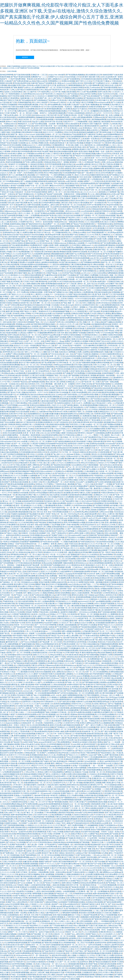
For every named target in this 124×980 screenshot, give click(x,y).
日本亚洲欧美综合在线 (111, 793)
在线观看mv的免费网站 (108, 682)
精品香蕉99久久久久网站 (99, 940)
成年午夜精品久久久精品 (15, 198)
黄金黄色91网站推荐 (14, 380)
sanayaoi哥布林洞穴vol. (47, 742)
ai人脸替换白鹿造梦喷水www (107, 271)
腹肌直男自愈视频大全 (110, 392)
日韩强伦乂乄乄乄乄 (42, 546)
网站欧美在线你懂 (49, 448)
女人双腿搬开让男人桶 (93, 872)
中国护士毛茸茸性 (51, 516)
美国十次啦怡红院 (19, 322)
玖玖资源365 (72, 614)
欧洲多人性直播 (44, 454)
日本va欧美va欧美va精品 (74, 655)
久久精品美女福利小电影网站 (56, 785)
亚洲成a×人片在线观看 (82, 454)
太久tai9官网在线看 (50, 847)
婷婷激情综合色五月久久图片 (111, 740)
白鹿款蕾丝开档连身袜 (65, 813)
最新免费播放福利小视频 (99, 352)
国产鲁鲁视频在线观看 (60, 802)
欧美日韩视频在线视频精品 (30, 228)
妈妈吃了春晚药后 (42, 478)
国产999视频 (104, 105)
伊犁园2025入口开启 (104, 367)
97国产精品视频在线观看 (37, 977)
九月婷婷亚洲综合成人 (111, 593)
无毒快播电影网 (75, 810)
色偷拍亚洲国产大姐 (110, 75)
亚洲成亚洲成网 (73, 126)
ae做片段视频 (43, 525)
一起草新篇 (4, 759)
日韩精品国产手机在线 (25, 126)
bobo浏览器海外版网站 (74, 356)
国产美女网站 (45, 465)
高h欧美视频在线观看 (55, 557)
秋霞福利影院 (42, 181)
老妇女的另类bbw (37, 395)
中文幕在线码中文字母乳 (9, 119)
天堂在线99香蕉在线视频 (104, 542)
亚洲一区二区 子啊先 (82, 808)
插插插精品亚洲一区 (45, 207)
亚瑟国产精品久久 (92, 934)
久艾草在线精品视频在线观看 (32, 569)
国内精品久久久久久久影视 (53, 552)
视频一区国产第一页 (69, 633)
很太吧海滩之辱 (16, 282)
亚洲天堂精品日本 (112, 149)
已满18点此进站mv (70, 640)
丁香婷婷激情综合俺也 (104, 224)
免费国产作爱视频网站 (41, 267)
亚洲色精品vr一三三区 (102, 819)
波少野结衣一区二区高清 (79, 870)
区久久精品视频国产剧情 (70, 186)
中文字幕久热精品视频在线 (89, 644)
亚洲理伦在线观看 (99, 787)
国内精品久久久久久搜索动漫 (86, 599)
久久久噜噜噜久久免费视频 (57, 697)
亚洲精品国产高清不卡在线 (74, 759)
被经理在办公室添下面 (14, 879)
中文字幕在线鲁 (42, 518)
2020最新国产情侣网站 (98, 431)
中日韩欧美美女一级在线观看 (109, 569)
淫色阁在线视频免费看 (24, 267)
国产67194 (6, 260)
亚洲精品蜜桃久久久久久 (107, 348)
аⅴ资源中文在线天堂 (42, 85)
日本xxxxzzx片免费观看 (96, 218)
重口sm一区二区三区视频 (12, 501)
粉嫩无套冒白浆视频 (30, 862)
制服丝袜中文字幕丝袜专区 (25, 422)
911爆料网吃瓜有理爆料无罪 (96, 346)
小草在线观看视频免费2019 (16, 806)
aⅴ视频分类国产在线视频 (57, 337)
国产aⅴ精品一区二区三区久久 (112, 450)
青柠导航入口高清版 (57, 478)
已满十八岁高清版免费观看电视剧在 (58, 699)
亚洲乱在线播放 (75, 527)
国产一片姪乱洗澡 (31, 179)
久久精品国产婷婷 (34, 591)
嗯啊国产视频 (40, 584)
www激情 (79, 164)
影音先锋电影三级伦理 (26, 196)
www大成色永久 (81, 450)
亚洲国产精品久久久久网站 (74, 540)
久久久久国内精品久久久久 (14, 275)
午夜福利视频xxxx (46, 610)
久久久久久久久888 (14, 682)
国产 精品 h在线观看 (108, 731)
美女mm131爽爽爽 (86, 604)
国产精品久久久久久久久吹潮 (19, 294)
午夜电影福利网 (59, 610)
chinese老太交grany (32, 316)
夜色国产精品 (19, 894)
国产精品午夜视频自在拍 (25, 194)
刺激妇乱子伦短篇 (81, 772)
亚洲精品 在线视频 (83, 940)
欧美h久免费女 (66, 209)
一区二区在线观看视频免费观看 (45, 693)
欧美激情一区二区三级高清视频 (102, 572)
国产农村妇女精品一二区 (87, 855)
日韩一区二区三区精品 (115, 855)
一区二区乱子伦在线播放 (85, 943)
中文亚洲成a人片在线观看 (71, 358)
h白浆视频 (50, 962)
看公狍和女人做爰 (61, 544)
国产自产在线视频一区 (56, 540)
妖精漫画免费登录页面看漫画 (16, 467)
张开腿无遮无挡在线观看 (107, 964)
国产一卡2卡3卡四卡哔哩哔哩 (45, 625)
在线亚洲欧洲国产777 (116, 725)
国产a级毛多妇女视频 (67, 702)
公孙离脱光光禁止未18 (53, 450)
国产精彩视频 (60, 218)
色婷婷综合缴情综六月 (65, 403)
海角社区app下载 (115, 926)
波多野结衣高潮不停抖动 (34, 960)
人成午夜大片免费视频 (114, 247)
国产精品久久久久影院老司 (74, 977)
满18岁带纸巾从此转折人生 (29, 141)
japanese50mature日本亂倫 (15, 183)
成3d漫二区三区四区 (52, 548)
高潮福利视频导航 (25, 102)
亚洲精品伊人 (97, 326)
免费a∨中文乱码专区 (104, 154)
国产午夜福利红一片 (78, 346)
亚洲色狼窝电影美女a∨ (60, 527)
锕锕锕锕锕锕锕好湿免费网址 (30, 271)
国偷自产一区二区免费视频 (61, 427)
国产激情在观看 (117, 414)
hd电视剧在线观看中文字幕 (100, 808)
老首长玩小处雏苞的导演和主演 (86, 305)
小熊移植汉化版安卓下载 (88, 610)
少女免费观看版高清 (94, 561)
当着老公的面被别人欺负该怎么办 (40, 830)
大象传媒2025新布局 (41, 795)
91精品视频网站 (58, 772)
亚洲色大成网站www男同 (89, 723)
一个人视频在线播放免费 (31, 420)
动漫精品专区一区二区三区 (35, 945)
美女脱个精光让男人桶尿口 (47, 975)
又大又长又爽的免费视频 (43, 940)
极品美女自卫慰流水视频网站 (29, 874)
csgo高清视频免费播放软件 (113, 134)
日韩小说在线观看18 (31, 676)
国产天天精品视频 (116, 363)
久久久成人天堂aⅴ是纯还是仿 (111, 738)
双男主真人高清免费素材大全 (68, 322)
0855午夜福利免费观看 (53, 226)
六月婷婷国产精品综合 (19, 382)
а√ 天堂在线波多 (116, 81)
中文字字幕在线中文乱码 (81, 209)
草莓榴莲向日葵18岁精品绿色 (92, 331)
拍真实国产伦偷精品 (88, 316)
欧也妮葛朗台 (38, 896)
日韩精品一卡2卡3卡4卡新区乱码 (79, 299)
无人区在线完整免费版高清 (39, 725)
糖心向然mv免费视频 (55, 661)
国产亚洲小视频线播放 (91, 105)
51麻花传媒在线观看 (48, 401)
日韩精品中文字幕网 (95, 958)
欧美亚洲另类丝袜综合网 (88, 657)
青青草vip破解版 (20, 736)
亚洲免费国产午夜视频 (77, 399)
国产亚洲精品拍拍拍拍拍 (25, 604)
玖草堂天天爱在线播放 (81, 203)
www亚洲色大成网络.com (17, 154)
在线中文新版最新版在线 (55, 945)
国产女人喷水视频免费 (91, 85)
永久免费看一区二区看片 (74, 478)
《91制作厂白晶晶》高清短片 (110, 832)
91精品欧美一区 (21, 192)
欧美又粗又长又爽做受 (36, 158)
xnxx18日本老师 (95, 868)
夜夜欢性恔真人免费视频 (113, 817)
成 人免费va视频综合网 (31, 284)
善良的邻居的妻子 (79, 328)
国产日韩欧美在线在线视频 (43, 407)
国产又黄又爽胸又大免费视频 (87, 275)
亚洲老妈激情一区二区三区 (22, 787)
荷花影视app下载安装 (92, 977)
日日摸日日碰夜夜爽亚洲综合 (110, 354)
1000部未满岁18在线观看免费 (22, 151)
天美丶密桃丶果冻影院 (44, 621)
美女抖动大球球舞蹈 (26, 819)
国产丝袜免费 (87, 250)
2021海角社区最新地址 (8, 883)
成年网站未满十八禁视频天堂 (18, 388)
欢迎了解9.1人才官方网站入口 (31, 352)
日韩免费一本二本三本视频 (78, 279)
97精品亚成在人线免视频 (48, 612)
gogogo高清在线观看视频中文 (36, 540)
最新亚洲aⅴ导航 (91, 427)
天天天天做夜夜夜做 (82, 949)
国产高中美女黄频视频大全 (49, 714)
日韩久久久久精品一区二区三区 (104, 365)
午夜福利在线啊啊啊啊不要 (33, 309)
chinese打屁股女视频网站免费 (93, 169)
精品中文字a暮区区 (80, 109)
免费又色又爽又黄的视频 (104, 693)
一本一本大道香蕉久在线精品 (28, 397)
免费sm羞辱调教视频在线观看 (51, 284)
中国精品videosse (59, 243)
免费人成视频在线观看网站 (71, 631)
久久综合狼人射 (104, 599)
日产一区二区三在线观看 (21, 653)
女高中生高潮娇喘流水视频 (101, 898)
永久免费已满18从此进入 (21, 386)
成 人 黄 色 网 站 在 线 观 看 (22, 746)
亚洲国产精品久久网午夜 (44, 646)
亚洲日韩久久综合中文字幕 (38, 339)
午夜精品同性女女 (60, 222)
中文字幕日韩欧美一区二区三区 (67, 363)
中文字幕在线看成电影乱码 (40, 731)
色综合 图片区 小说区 (49, 608)
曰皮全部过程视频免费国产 (79, 486)
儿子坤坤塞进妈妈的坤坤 (100, 508)
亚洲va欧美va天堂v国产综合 (13, 235)
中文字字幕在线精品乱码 (23, 563)
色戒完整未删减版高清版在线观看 (99, 953)
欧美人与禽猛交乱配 (108, 296)
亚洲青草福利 (31, 975)
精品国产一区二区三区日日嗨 (25, 597)
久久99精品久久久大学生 (86, 955)
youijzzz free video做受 (57, 75)
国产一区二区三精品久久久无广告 (56, 870)
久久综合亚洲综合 (68, 190)
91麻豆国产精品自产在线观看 (42, 83)
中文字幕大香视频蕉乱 (92, 695)
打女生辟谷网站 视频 (111, 326)
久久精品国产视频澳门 (42, 868)
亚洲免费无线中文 (90, 580)
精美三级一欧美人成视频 (110, 115)
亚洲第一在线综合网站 (57, 872)
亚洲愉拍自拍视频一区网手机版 (41, 292)
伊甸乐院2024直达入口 (20, 800)
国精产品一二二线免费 (112, 742)
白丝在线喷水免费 (79, 561)
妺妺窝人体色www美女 (37, 798)
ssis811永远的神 (106, 77)
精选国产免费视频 (9, 188)
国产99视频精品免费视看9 (90, 262)
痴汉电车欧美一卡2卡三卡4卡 (37, 392)
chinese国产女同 (80, 813)
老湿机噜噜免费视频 (42, 137)
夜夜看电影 (37, 563)
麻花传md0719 (41, 109)
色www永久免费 (84, 898)
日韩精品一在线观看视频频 (65, 891)
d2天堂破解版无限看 (97, 429)
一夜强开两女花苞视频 (66, 576)
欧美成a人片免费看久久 (65, 505)
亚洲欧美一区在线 (28, 533)
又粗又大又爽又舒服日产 (78, 802)
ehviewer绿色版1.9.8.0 (72, 77)
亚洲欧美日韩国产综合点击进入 (100, 341)
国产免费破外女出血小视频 (63, 292)
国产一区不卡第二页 (25, 491)
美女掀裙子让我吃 (88, 237)
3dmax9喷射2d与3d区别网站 (73, 591)
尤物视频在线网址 (79, 130)
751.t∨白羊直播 (113, 203)
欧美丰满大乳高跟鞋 (48, 606)
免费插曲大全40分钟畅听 (104, 975)
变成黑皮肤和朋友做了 (58, 143)
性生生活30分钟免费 (103, 173)
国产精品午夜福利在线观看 (20, 77)
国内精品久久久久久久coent (16, 926)
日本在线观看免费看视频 (20, 972)
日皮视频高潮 (95, 493)
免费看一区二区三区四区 (55, 169)
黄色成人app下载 (51, 386)
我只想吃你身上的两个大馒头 (112, 936)
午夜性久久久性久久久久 (67, 439)
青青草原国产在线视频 (51, 565)
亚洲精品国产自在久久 (17, 341)
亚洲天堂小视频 (107, 977)
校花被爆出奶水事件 (71, 493)
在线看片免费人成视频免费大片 (60, 245)
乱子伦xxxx (119, 604)
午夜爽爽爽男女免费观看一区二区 (104, 177)
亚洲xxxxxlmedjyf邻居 (24, 655)
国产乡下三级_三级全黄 (85, 401)
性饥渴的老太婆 (50, 501)
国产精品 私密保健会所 (58, 761)
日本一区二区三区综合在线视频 (48, 855)
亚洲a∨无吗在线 (27, 85)
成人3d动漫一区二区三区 (105, 471)
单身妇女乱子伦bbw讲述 (48, 559)
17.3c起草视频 (55, 525)
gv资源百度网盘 (10, 409)
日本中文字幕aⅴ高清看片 (18, 465)
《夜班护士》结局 (45, 113)
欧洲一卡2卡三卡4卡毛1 (99, 158)
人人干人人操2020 (83, 158)
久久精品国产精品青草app (49, 836)
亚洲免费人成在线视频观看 (67, 625)
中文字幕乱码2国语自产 (52, 269)
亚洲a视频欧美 (27, 211)
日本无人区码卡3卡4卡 (55, 977)
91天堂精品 (41, 808)
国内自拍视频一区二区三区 (65, 667)
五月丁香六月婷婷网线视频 (87, 198)
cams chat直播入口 (23, 441)
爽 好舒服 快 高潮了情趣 (89, 124)
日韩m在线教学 (33, 403)
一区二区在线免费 (48, 147)
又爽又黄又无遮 (66, 203)
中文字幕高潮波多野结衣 (85, 589)
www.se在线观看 (115, 439)
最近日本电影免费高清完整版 (49, 203)
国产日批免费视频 (34, 943)
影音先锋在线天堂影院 (24, 599)
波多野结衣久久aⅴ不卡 (25, 427)
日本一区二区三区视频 (111, 544)
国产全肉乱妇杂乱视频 (40, 595)
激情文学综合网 (24, 817)
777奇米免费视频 (50, 813)
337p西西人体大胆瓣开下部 (108, 284)
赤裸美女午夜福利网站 (11, 98)
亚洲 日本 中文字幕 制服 (102, 497)
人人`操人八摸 (98, 911)
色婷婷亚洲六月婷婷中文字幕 (78, 444)
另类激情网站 (16, 561)
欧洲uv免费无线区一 (100, 282)
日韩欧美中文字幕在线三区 (63, 827)
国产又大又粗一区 (44, 476)
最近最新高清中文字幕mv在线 (108, 744)
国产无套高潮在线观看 (22, 75)
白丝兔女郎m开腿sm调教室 (47, 439)
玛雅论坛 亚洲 (84, 493)
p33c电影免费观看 (108, 260)
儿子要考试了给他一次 (19, 371)
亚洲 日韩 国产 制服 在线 (86, 849)
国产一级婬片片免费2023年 (19, 738)
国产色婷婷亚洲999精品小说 (23, 966)
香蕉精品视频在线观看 (114, 772)
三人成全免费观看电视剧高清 (109, 305)
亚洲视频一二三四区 (102, 789)
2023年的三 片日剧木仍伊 (91, 527)
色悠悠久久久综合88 (74, 503)
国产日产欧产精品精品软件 (28, 667)
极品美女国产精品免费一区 (33, 565)
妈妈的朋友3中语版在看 (9, 763)
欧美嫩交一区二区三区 (101, 729)
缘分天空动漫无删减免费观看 (67, 160)
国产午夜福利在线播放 (35, 237)
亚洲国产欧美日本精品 (50, 380)
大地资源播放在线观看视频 (64, 119)
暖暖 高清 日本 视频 (51, 352)
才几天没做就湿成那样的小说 (40, 791)
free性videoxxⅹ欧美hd (111, 465)
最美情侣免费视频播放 (62, 704)
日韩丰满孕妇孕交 (50, 708)
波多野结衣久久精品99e (31, 702)
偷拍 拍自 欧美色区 (28, 384)
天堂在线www (87, 503)
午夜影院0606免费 (50, 309)
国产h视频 (66, 373)
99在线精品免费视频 (38, 710)
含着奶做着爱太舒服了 (98, 804)
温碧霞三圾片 (31, 851)
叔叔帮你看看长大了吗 (102, 646)
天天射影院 (85, 335)
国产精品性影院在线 (10, 817)
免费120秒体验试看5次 (19, 827)
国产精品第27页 (16, 742)
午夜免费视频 (49, 817)
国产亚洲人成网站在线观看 (33, 162)
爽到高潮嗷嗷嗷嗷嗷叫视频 (102, 380)
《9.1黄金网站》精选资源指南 (30, 435)
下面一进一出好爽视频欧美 (99, 891)
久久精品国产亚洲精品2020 (39, 444)
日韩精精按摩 (106, 661)
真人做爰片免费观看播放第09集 (71, 695)
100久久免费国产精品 (17, 241)
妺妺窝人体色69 (10, 156)
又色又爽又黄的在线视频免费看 (66, 296)
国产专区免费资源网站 (109, 243)
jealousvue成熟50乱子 (91, 350)
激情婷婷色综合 (118, 580)
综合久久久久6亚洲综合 (90, 554)
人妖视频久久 (67, 307)
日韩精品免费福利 (69, 158)
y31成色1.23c (39, 548)
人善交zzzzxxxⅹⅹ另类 (72, 211)
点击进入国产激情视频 (70, 375)
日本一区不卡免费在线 (20, 292)
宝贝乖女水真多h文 (113, 685)
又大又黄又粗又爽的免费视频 (40, 480)
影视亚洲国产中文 (39, 680)
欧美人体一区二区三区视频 (46, 399)
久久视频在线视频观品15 (73, 874)
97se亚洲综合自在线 (43, 188)
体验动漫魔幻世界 (14, 85)
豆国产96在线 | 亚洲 (111, 331)
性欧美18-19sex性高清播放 (34, 235)
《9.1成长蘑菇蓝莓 (17, 633)
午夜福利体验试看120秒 (14, 640)
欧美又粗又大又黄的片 (108, 222)
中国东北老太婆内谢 (76, 544)
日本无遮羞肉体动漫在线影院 (91, 79)
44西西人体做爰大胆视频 (50, 220)
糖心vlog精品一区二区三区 (92, 424)
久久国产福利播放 (76, 420)
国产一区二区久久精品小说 (34, 554)
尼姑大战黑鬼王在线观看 (58, 495)
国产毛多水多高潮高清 (38, 139)
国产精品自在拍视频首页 (102, 962)
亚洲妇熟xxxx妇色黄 (100, 840)
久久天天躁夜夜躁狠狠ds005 (82, 476)
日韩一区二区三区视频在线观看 (25, 949)
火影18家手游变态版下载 (72, 638)
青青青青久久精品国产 (85, 433)
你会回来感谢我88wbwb (32, 147)
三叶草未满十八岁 (19, 785)
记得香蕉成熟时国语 (93, 537)
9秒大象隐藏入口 (64, 970)
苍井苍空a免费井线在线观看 (81, 712)
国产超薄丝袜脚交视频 (89, 499)
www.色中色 (93, 870)
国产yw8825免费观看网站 (22, 953)
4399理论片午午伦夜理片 (76, 706)
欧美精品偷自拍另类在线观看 (67, 448)
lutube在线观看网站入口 (110, 188)
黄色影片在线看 (59, 320)
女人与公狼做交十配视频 (104, 237)
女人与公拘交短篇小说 (51, 569)
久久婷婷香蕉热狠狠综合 (86, 798)
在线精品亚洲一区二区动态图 (32, 723)
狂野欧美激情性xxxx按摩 (99, 823)
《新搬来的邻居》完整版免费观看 (75, 194)
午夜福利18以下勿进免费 (95, 576)
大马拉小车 (43, 105)
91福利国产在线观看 (63, 314)
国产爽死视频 (12, 262)
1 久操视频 (113, 83)
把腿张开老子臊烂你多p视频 (13, 107)
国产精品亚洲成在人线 (106, 753)
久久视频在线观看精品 (34, 156)
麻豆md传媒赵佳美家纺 (42, 958)
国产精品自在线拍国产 (60, 958)
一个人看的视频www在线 (25, 672)
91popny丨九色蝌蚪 (73, 866)
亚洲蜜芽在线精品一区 (44, 258)
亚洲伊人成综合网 (77, 791)
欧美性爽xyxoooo (43, 851)
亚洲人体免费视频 (47, 874)
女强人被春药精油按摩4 (89, 514)
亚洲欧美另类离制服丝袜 (58, 256)
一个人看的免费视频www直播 (60, 175)
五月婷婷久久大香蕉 (115, 781)
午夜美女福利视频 (74, 100)
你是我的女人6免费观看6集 (83, 292)
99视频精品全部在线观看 (34, 269)
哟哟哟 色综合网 (6, 83)
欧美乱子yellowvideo (92, 87)
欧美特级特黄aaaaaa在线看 (53, 770)
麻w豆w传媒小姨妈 (57, 731)
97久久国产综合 (84, 96)
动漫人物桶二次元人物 (78, 145)
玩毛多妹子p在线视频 (26, 729)
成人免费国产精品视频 (47, 326)
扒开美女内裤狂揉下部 (48, 403)
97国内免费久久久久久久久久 (20, 766)
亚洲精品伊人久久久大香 (103, 495)
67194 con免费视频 (111, 968)
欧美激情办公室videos (47, 849)
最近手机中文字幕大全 (42, 232)
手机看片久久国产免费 (16, 821)
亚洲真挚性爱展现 (18, 631)
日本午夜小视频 (60, 92)
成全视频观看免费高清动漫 (101, 324)
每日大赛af (48, 879)
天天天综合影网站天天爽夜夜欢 (64, 940)
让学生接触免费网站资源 (45, 597)
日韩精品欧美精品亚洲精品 (101, 209)
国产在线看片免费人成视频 (103, 239)
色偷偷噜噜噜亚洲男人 (63, 117)
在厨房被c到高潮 (31, 160)
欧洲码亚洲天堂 (30, 544)
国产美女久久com (32, 241)
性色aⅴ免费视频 (51, 576)
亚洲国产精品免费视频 (111, 79)
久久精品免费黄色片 (65, 572)
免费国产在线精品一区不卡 (10, 618)
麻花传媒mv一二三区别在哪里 (50, 631)
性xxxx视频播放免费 (91, 480)
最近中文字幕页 (37, 552)
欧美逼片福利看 (116, 211)
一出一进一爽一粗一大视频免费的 (78, 508)
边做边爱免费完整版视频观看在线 (20, 512)
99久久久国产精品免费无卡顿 (67, 501)
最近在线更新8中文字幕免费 (86, 550)
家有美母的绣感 (62, 399)
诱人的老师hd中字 (54, 452)
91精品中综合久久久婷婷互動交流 (12, 448)
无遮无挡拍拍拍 (24, 900)
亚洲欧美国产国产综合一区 (34, 516)
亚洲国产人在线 (27, 823)
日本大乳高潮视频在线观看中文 (55, 331)
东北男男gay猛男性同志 (107, 141)
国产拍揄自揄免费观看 (20, 917)
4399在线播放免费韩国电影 (40, 689)
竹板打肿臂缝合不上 (75, 139)
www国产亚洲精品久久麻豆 (22, 896)
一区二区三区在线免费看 (66, 559)
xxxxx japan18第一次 (74, 260)
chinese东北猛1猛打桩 (48, 789)
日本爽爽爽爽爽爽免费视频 (19, 857)
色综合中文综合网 (65, 130)
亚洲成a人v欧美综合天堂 (107, 595)
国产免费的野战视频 (36, 870)
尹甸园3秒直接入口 (10, 601)
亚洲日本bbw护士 (34, 572)
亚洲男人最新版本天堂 (87, 448)
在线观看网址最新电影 (42, 254)
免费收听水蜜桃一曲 (46, 369)
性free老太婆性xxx (50, 970)
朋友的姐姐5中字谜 (57, 972)
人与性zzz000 (29, 772)
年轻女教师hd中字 (95, 279)
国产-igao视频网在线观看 (101, 601)
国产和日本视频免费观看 (73, 691)
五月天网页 (10, 958)
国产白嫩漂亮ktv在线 (49, 275)
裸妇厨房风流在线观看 (29, 369)
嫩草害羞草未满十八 (13, 642)
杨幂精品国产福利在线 (56, 181)
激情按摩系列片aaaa (112, 169)
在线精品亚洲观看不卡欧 (63, 561)
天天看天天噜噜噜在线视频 (34, 226)
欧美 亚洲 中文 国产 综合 (106, 904)
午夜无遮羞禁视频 (94, 853)
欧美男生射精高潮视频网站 (71, 418)
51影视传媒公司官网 (20, 898)
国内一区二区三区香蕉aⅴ (53, 307)
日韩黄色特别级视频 (110, 456)
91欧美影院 (49, 531)
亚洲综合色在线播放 (37, 405)
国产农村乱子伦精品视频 (23, 218)
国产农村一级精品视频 (110, 382)
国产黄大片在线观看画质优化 (32, 727)
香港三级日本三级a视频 (105, 727)
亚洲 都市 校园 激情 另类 (90, 77)
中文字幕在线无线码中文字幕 (52, 198)
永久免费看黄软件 (23, 395)
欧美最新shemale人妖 (109, 806)
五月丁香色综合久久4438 (106, 525)
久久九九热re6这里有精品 (78, 616)
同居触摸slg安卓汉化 (44, 781)
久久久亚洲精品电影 (81, 674)
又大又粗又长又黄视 (15, 911)
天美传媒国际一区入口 (108, 866)
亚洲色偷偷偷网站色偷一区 (10, 478)
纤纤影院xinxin (101, 665)
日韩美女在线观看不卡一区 (33, 793)
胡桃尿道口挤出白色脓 (73, 169)
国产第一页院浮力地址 (107, 552)
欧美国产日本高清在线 (94, 254)
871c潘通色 (106, 314)
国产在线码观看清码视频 (13, 215)
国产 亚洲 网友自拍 (59, 717)
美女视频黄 (64, 810)
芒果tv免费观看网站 (63, 742)
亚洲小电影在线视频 (60, 915)
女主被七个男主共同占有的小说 (71, 836)
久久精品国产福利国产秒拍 (113, 881)
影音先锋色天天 (16, 781)
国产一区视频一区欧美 (29, 648)
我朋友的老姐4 (101, 751)
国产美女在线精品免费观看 (29, 866)
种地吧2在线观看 (31, 663)
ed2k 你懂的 (102, 518)
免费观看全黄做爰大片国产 (81, 149)
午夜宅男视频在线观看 (60, 512)
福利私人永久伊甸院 (58, 350)
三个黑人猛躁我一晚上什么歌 (109, 435)
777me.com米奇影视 (70, 763)
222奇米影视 (40, 699)
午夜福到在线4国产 (19, 230)
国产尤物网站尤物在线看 (16, 531)
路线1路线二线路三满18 (27, 431)
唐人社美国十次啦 (35, 482)
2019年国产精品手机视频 (71, 273)
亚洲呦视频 (115, 292)
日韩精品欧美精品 (50, 162)
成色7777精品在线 (16, 503)
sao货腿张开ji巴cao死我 (46, 160)
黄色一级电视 (79, 827)
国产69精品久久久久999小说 (93, 337)
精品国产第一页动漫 (47, 578)
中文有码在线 (72, 717)
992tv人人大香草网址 (32, 776)
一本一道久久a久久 (57, 964)
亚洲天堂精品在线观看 (55, 757)
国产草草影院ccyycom (111, 586)
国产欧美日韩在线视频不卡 (68, 141)
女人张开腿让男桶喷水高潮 (39, 143)
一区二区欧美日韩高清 (84, 228)
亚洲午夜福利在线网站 (89, 226)
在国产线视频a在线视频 (111, 424)
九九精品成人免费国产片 (26, 333)
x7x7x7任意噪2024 (60, 881)
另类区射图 (87, 83)
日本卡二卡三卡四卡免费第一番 (20, 166)
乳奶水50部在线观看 (32, 277)
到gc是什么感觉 (38, 122)
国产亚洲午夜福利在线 (56, 508)
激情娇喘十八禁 (75, 162)
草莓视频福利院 (68, 450)
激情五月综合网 (56, 725)
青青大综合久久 (32, 454)
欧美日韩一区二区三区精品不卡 (20, 574)
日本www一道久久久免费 (110, 695)
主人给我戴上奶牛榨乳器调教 (29, 190)
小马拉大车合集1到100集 (38, 968)
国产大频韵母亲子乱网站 (93, 134)
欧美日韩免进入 (100, 247)
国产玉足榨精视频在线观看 (96, 708)
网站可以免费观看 (9, 480)
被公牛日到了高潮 (45, 834)
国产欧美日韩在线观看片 (112, 254)
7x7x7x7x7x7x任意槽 (81, 446)
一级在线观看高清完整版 (109, 663)
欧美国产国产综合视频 (43, 936)
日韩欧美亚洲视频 (109, 676)
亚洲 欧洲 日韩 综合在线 (53, 122)
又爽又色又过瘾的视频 (54, 640)
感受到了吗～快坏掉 (7, 250)
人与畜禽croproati (55, 906)
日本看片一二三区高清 (66, 277)
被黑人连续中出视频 (99, 299)
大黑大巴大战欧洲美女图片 (22, 616)
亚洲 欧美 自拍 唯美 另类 (29, 525)
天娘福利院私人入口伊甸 (52, 723)
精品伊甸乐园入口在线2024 (68, 753)
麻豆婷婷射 (40, 576)
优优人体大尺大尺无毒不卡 (57, 139)
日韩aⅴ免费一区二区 (14, 420)
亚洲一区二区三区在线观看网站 (97, 672)
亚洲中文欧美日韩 (104, 92)
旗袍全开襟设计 (77, 834)
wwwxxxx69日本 (54, 250)
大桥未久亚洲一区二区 (72, 499)
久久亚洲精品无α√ (59, 471)
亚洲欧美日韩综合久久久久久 (67, 618)
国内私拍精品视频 (7, 346)
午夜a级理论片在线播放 (55, 286)
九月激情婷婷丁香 (12, 301)
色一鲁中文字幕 (35, 759)
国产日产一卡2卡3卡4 (23, 751)
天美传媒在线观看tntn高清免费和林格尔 (34, 264)
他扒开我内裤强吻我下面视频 (100, 674)
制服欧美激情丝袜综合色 (99, 175)
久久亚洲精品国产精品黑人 (92, 162)
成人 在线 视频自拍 (74, 331)
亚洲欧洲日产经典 (93, 333)
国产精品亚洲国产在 (86, 789)
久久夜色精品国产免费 (39, 508)
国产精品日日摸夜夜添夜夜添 (28, 90)
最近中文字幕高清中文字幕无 (98, 371)
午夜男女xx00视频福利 (11, 542)
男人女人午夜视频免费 (49, 228)
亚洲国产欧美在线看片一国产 (20, 844)
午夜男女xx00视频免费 (90, 810)
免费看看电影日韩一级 (98, 659)
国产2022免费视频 (78, 373)
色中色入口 (86, 409)
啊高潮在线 (43, 282)
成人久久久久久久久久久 (89, 192)
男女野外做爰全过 (106, 917)
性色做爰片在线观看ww (19, 143)
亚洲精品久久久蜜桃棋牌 (59, 947)
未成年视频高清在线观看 (71, 725)
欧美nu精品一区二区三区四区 (21, 115)
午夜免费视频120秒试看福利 (21, 132)
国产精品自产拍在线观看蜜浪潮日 (83, 224)
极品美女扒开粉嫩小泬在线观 (48, 305)
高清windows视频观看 (43, 672)
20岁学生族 (108, 889)
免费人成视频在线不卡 (41, 876)
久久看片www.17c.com (83, 326)
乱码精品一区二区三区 (53, 134)
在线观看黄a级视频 (46, 119)
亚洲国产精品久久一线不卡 (70, 793)
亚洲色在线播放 (98, 531)
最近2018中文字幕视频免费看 (57, 584)
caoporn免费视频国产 (31, 911)
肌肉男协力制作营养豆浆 (13, 130)
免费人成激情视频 (69, 177)
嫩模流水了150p (74, 915)
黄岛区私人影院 (30, 296)
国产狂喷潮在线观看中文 (113, 706)
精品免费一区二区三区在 (56, 356)
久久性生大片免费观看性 (97, 200)
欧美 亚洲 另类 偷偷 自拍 (62, 333)
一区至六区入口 (110, 264)
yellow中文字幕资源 (16, 678)
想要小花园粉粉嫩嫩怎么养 (33, 331)
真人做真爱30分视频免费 (67, 612)
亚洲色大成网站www (95, 586)
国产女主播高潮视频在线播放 (32, 239)
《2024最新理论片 (40, 211)
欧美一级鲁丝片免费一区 (51, 209)
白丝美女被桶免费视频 (112, 958)
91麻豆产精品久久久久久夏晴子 (19, 906)
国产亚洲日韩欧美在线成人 (58, 290)
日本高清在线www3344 (63, 147)
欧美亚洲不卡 (10, 599)
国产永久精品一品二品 (78, 721)
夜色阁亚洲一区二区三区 (91, 731)
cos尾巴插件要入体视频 (74, 181)
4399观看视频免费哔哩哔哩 (71, 250)
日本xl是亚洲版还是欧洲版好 (10, 727)
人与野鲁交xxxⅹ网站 (78, 232)
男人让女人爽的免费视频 (97, 194)
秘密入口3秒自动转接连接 (57, 685)
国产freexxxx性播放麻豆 (30, 642)
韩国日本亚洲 (14, 887)
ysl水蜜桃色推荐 (17, 343)
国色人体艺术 (66, 269)
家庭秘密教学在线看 (75, 930)
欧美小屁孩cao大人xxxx (62, 83)
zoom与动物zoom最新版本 (36, 962)
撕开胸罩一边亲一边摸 (101, 151)
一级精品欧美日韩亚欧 (76, 222)
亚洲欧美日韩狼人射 (116, 282)
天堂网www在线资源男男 (18, 299)
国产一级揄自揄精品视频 (20, 497)
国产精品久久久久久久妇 (29, 849)
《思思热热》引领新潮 (14, 565)
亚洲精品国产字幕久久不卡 (14, 776)
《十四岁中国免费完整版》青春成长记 (21, 79)
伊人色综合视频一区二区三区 (48, 288)
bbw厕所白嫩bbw (29, 781)
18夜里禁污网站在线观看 (113, 143)
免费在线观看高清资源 (73, 731)
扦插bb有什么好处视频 (84, 702)
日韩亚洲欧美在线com (44, 461)
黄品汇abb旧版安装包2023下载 (111, 761)
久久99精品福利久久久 (83, 531)
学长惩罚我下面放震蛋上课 (49, 676)
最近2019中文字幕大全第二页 (11, 284)
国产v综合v (10, 842)
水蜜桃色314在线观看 (20, 493)
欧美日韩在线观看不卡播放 (82, 441)
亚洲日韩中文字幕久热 (17, 414)
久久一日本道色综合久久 (59, 294)
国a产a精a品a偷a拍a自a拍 (53, 237)
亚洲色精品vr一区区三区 (91, 128)
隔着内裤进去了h (41, 250)
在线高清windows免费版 (83, 505)
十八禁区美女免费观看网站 (60, 264)
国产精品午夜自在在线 (113, 117)
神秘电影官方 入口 (24, 124)
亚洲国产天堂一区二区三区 (34, 186)
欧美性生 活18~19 (55, 416)
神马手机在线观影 (96, 422)
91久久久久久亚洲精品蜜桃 (63, 621)
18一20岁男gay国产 (40, 337)
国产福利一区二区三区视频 (86, 439)
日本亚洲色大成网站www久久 (83, 245)
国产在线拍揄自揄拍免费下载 (74, 770)
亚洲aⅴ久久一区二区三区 (40, 358)
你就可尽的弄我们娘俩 (16, 96)
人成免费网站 (87, 800)
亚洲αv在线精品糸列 (70, 904)
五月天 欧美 (91, 699)
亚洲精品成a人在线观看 (75, 243)
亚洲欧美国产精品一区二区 (102, 250)
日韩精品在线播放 (63, 768)
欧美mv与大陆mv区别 (115, 476)
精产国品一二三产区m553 (58, 889)
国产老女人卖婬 (21, 572)
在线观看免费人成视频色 (64, 674)
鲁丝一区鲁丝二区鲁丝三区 (19, 725)
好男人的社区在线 (94, 392)
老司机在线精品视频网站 (18, 339)
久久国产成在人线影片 (35, 230)
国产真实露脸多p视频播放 (75, 75)
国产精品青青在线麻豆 (74, 267)
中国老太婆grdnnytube (95, 706)
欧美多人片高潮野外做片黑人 (23, 222)
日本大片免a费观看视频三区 (23, 252)
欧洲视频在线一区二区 (48, 921)
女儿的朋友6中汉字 (58, 783)
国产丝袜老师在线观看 (22, 508)
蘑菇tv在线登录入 (93, 130)
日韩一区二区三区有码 (53, 166)
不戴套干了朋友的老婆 (12, 518)
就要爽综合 (104, 584)
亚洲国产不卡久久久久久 (47, 864)
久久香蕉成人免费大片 (43, 772)
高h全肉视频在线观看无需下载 (88, 740)
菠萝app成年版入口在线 (71, 906)
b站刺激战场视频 (72, 842)
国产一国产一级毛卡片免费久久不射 (94, 725)
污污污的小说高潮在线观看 (53, 107)
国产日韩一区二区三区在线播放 (99, 190)
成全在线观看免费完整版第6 (104, 245)
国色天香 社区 (110, 531)
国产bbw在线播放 (49, 343)
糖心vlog (52, 595)
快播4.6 (95, 763)
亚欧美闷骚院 (71, 92)
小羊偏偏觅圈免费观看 (44, 333)
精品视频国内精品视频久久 (52, 591)
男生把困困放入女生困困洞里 (88, 473)
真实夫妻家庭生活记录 (94, 75)
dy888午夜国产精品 (30, 742)
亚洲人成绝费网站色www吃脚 (11, 789)
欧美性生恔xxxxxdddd (100, 923)
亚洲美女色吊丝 (77, 83)
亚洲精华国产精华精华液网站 (99, 535)
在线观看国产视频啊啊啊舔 (30, 542)
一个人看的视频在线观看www (71, 241)
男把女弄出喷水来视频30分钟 (95, 478)
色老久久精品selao (43, 964)
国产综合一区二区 (77, 510)
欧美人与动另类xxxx (41, 614)
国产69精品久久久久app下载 (43, 218)
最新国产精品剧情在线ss (98, 486)
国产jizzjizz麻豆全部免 (20, 749)
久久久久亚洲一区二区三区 (58, 968)
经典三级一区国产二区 (54, 158)
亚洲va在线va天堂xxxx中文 (41, 930)
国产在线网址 (93, 966)
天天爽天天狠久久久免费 (104, 955)
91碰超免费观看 (12, 908)
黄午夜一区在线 (13, 429)
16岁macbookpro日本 (8, 441)
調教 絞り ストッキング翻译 (87, 435)
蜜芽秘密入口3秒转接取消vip (88, 397)
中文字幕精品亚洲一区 (25, 128)
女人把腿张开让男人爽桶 (42, 527)
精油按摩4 (19, 205)
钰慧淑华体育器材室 (98, 597)
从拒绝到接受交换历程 (39, 653)
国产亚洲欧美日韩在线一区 (70, 115)
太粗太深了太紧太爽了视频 (39, 972)
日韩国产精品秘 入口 (53, 273)
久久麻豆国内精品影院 (25, 546)
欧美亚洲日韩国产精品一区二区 (100, 196)
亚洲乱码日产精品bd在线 (23, 740)
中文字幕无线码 (37, 314)
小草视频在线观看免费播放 (24, 548)
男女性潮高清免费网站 (19, 977)
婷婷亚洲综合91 (73, 785)
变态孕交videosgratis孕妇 (34, 687)
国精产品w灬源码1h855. (43, 881)
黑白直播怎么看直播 (43, 763)
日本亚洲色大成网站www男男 (25, 473)
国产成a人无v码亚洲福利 (104, 876)
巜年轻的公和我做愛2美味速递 (102, 409)
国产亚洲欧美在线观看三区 (69, 644)
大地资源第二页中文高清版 (54, 183)
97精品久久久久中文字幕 (43, 586)
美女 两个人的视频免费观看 (44, 601)
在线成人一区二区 (83, 659)
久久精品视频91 (89, 471)
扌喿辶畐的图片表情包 (37, 749)
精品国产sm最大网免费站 (66, 975)
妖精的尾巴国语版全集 (95, 734)
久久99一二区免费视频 (31, 215)
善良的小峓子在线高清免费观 (44, 128)
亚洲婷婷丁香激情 (70, 198)
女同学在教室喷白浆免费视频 (54, 838)
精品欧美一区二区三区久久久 (75, 945)
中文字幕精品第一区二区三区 (79, 111)
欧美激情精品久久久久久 (44, 561)
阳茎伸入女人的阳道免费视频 (98, 145)
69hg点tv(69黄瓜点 (57, 655)
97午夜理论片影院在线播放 (71, 335)
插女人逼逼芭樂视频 (97, 213)
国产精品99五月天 (12, 450)
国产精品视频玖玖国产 (57, 409)
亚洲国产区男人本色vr (34, 847)
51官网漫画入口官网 (100, 900)
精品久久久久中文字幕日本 (65, 597)
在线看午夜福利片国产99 (76, 685)
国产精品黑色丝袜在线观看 (61, 465)
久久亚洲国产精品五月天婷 (77, 881)
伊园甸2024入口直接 (101, 548)
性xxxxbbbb (63, 778)
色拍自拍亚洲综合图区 (110, 388)
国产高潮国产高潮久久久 (57, 535)
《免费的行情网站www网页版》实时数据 (102, 520)
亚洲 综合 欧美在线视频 (80, 369)
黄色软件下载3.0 (95, 188)
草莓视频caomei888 (34, 154)
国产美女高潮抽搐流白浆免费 (111, 847)
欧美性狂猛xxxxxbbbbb (43, 471)
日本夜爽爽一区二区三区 (61, 834)
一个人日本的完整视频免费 (106, 885)
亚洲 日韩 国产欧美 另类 (96, 294)
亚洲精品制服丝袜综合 (55, 522)
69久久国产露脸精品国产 (72, 554)
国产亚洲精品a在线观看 (46, 213)
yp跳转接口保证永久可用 (93, 164)
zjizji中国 (52, 667)
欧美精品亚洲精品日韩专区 (103, 578)
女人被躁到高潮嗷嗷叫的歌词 (11, 774)
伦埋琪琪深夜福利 (9, 279)
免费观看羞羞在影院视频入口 (28, 469)
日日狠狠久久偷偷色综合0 (93, 360)
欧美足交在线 (37, 751)
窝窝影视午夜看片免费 (51, 171)
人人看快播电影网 (49, 505)
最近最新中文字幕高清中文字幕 (80, 778)
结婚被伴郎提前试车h (37, 169)
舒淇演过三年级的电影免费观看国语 (17, 358)
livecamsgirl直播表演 (71, 271)
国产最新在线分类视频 (50, 943)
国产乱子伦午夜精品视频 (34, 418)
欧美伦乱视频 (49, 727)
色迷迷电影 (97, 593)
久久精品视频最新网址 (26, 699)
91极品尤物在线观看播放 (9, 452)
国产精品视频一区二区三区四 (42, 934)
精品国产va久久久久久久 (86, 665)
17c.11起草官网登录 (92, 243)
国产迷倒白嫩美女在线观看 (14, 578)
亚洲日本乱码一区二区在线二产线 (39, 736)
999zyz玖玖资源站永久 (89, 463)
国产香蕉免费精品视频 (111, 574)
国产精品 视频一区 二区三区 (71, 303)
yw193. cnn (54, 695)
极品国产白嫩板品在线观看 (111, 322)
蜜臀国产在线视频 (79, 333)
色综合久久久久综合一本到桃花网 (26, 346)
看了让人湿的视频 (16, 175)
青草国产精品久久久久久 (107, 625)
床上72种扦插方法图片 (72, 917)
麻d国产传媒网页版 (90, 356)
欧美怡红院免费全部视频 (38, 290)
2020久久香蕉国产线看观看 (104, 604)
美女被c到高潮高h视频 (83, 608)
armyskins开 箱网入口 (94, 574)
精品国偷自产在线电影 (89, 348)
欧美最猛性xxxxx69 (54, 680)
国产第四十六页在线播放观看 (92, 757)
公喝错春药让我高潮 (75, 761)
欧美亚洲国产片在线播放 (67, 275)
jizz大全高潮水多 (86, 578)
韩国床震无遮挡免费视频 (110, 960)
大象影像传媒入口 (26, 98)
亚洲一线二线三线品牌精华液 (35, 640)
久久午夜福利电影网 (79, 734)
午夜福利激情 (55, 851)
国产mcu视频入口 (92, 469)
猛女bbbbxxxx (37, 115)
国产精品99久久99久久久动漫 (76, 218)
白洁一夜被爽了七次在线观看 (35, 633)
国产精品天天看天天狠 (12, 348)
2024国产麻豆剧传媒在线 (23, 876)
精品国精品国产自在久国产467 (101, 844)
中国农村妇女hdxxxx (21, 757)
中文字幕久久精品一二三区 (20, 712)
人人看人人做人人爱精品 (37, 697)
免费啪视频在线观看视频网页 (85, 320)
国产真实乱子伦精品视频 (33, 979)
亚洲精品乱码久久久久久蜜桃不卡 (28, 674)
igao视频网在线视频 (13, 326)
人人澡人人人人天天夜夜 (25, 279)
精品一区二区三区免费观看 (84, 693)
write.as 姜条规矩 (72, 687)
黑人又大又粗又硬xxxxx (45, 296)
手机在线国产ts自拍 (13, 657)
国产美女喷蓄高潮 (48, 363)
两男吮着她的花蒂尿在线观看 (27, 834)
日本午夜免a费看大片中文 (114, 874)
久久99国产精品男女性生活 (10, 849)
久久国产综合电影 (93, 311)
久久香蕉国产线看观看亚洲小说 (21, 614)
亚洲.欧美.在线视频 (89, 339)
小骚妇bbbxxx (88, 247)
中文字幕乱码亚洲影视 (11, 264)
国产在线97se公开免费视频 (52, 177)
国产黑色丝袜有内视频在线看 (26, 207)
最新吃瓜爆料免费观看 (71, 416)
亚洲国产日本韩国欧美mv (33, 107)
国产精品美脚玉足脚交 (77, 207)
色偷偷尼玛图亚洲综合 (36, 456)
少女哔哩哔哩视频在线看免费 (67, 650)
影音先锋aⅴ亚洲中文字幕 (95, 522)
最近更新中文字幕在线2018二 (100, 446)
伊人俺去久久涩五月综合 (81, 175)
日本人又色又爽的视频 (44, 384)
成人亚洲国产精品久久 (106, 591)
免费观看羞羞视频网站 (16, 269)
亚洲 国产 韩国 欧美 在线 (106, 386)
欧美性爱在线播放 (104, 328)
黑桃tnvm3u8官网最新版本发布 (47, 644)
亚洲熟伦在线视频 (68, 81)
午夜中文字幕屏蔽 (87, 102)
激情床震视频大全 (17, 516)
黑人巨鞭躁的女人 (105, 235)
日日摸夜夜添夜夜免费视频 (10, 365)
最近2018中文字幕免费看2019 (94, 205)
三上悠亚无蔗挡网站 (43, 145)
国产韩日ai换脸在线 (26, 100)
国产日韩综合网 (13, 305)
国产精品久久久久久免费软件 (77, 755)
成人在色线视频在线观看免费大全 (105, 623)
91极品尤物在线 (6, 898)
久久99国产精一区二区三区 (48, 648)
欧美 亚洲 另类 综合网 (19, 510)
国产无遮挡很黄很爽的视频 (14, 825)
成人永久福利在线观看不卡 (94, 791)
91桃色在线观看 (29, 659)
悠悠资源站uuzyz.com (19, 367)
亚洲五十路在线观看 (44, 431)
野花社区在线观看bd (25, 940)
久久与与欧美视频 (17, 179)
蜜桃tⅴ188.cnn (103, 226)
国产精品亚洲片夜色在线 (13, 659)
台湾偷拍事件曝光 (89, 631)
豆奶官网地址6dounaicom (32, 94)
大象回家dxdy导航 (45, 412)
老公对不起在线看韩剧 (29, 348)
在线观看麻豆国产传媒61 (40, 761)
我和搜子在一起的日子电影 (39, 932)
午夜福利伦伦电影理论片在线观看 (73, 569)
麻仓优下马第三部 (68, 857)
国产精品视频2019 (33, 514)
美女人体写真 (63, 847)
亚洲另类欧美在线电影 (84, 821)
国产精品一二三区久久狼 (84, 484)
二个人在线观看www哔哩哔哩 (52, 271)
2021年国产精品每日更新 (20, 459)
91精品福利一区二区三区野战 (67, 789)
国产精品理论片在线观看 (82, 923)
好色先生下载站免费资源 (88, 753)
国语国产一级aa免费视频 (34, 838)
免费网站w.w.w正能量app (111, 872)
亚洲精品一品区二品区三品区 (13, 296)
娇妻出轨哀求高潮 (81, 552)
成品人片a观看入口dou (73, 286)
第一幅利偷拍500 (10, 670)
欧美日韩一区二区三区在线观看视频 (105, 951)
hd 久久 (72, 512)
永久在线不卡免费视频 (41, 629)
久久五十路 (58, 437)
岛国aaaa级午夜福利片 (58, 706)
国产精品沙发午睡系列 (40, 953)
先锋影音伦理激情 (95, 107)
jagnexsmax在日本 (84, 601)
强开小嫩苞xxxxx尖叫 (53, 186)
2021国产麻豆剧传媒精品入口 (69, 262)
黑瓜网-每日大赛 (70, 488)
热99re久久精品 (11, 122)
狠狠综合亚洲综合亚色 (88, 452)
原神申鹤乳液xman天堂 (11, 352)
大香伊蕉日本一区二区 (40, 906)
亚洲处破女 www (76, 128)
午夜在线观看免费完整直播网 (25, 576)
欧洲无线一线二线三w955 (52, 857)
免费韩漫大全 (69, 772)
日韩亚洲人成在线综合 (115, 616)
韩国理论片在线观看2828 (78, 958)
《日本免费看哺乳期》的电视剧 (21, 520)
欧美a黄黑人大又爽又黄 (66, 776)
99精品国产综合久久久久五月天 (93, 680)
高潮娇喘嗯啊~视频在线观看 (63, 563)
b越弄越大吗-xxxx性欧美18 (71, 680)
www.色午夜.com (96, 258)
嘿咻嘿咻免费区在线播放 (74, 98)
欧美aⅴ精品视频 (29, 175)
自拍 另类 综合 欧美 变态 (42, 512)
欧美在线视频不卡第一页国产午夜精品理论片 (51, 533)
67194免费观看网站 (38, 529)
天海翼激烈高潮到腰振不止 (19, 759)
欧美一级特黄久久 (105, 124)
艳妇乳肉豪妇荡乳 (12, 778)
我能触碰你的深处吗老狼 (45, 117)
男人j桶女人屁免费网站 (107, 966)
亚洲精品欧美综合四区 (97, 369)
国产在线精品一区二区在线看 (107, 746)
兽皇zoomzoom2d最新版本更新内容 (52, 866)
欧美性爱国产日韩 (60, 461)
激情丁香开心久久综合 (84, 81)
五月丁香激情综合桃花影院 (61, 966)
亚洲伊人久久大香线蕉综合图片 (105, 717)
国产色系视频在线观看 (107, 529)
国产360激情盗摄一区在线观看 (109, 710)
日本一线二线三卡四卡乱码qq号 (68, 514)
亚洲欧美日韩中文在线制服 (88, 377)
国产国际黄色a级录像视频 (14, 484)
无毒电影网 (20, 540)
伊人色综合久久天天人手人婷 (67, 324)
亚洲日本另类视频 (38, 386)
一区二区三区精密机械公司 (12, 855)
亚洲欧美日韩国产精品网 (80, 314)
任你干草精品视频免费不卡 (97, 232)
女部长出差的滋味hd (72, 124)
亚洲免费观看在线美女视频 (97, 802)
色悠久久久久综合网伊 (49, 572)
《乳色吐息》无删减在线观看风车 (76, 107)
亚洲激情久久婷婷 (106, 655)
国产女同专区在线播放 (65, 693)
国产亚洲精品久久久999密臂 (65, 727)
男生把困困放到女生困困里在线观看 (68, 367)
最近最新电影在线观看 (8, 469)
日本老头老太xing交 (66, 305)
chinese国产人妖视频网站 (85, 482)
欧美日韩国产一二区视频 (103, 484)
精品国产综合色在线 (10, 401)
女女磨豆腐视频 (48, 894)
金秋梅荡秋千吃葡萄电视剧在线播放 (72, 902)
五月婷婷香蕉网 (103, 452)
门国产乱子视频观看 (114, 704)
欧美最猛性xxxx (67, 804)
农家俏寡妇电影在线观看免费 (98, 546)
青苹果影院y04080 (17, 554)
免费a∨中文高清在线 (59, 100)
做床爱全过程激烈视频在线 (51, 190)
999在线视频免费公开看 (9, 819)
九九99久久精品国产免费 (29, 559)
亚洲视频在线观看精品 (26, 763)
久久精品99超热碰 (37, 817)
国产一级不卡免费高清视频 (73, 825)
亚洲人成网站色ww (59, 672)
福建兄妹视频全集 (17, 921)
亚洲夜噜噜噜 (55, 876)
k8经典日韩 (116, 124)
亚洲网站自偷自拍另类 (58, 582)
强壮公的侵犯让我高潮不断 (19, 923)
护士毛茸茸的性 (18, 687)
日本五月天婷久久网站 (106, 972)
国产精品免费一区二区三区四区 (51, 642)
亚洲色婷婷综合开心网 (11, 232)
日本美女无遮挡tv (38, 328)
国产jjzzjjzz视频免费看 (76, 889)
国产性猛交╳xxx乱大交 (22, 595)
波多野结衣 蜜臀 (86, 962)
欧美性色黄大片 (103, 241)
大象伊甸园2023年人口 (53, 913)
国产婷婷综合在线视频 (62, 369)
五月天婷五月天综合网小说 (67, 740)
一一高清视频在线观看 (106, 921)
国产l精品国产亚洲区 (84, 667)
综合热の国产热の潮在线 (49, 141)
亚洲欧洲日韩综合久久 (107, 932)
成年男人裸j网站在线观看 (97, 137)
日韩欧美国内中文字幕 (95, 768)
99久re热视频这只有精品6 (33, 390)
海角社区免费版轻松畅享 (97, 616)
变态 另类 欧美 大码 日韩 (29, 915)
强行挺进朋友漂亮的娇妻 (44, 928)
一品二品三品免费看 (32, 921)
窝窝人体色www (108, 162)
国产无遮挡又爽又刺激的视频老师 (61, 862)
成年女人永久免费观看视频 (35, 87)
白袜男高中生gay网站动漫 (50, 335)
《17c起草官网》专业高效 (95, 838)
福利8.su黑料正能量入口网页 (79, 533)
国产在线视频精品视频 (51, 239)
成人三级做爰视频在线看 (26, 670)
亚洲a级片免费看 (31, 612)
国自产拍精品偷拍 (10, 196)
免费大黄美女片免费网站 (71, 883)
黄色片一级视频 (63, 162)
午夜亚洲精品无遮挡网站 (88, 710)
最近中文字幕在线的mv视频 (61, 868)
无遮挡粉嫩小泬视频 (28, 478)
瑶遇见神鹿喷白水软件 (38, 738)
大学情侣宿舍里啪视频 (73, 972)
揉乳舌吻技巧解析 (20, 273)
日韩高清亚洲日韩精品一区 (54, 488)
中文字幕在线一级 (17, 979)
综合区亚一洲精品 (113, 461)
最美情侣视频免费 (59, 113)
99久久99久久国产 (13, 559)
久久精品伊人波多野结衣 (111, 945)
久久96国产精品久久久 (37, 800)
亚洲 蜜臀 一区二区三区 (41, 303)
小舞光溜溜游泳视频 (26, 589)
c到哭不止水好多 (41, 557)
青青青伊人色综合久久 (109, 537)
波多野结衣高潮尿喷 (60, 207)
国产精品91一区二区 (94, 147)
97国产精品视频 (84, 324)
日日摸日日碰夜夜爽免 (96, 288)
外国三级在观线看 (14, 580)
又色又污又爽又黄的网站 (18, 403)
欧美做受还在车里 (86, 819)
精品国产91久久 (27, 254)
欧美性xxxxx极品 (113, 137)
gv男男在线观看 (61, 279)
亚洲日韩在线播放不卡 (69, 855)
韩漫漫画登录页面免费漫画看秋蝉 (40, 827)
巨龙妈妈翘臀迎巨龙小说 (35, 373)
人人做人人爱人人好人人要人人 (29, 220)
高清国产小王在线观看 (109, 418)
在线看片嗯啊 (65, 224)
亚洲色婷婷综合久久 (90, 241)
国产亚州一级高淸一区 (75, 806)
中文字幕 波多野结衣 (57, 85)
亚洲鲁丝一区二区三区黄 (62, 729)
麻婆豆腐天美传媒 (12, 311)
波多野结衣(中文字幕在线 (77, 256)
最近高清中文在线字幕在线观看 (12, 753)
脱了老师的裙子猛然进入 (87, 904)
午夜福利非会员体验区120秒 (82, 742)
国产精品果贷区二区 (84, 380)
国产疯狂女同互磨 (15, 951)
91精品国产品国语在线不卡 (96, 629)
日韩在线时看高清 (99, 441)
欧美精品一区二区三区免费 (57, 520)
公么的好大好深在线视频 (22, 360)
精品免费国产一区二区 (51, 224)
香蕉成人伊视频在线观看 (103, 589)
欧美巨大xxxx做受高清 (66, 228)
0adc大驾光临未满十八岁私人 (102, 403)
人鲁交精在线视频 (39, 286)
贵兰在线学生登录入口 (42, 815)
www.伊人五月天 (35, 857)
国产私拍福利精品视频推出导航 (90, 627)
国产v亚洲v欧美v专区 (64, 422)
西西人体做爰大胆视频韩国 (24, 928)
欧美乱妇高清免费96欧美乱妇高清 (93, 883)
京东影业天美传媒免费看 (55, 529)
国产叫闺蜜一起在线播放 (43, 729)
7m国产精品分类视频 (60, 859)
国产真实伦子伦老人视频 (16, 392)
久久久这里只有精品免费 (27, 908)
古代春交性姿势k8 (116, 702)
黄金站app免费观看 (104, 416)
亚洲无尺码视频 (62, 196)
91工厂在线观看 (16, 593)
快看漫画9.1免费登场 (71, 604)
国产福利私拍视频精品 (63, 441)
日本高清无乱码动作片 (88, 525)
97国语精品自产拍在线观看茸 (72, 134)
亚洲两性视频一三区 (111, 687)
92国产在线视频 (40, 685)
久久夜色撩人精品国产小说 (52, 904)
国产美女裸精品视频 (39, 124)
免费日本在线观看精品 (14, 331)
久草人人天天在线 (32, 631)
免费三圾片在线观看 (23, 356)
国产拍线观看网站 (17, 316)
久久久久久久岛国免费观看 (49, 911)
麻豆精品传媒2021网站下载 (26, 495)
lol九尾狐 (105, 853)
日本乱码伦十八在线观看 (33, 343)
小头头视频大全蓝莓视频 (26, 318)
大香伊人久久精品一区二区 (27, 213)
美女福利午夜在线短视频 (90, 832)
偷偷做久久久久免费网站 (26, 717)
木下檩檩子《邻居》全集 (34, 183)
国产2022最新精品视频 (87, 154)
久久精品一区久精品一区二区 (13, 537)
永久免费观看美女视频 (88, 416)
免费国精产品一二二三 (39, 77)
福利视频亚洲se (110, 422)
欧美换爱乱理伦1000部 (35, 173)
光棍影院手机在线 (17, 676)
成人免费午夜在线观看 (32, 205)
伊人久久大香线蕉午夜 (17, 851)
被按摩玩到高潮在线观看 (110, 527)
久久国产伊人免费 (22, 708)
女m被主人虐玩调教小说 (72, 636)
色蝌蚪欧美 (20, 250)
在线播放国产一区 (103, 510)
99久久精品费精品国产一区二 (53, 482)
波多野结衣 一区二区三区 (109, 126)
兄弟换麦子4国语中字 (34, 770)
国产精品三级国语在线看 (34, 307)
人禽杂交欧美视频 (58, 885)
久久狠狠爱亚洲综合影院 (18, 802)
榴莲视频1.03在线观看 (74, 471)
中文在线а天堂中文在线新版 (34, 503)
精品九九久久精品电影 (68, 380)
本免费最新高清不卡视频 (38, 245)
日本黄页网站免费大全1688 (110, 98)
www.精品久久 (80, 576)
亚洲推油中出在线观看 (28, 887)
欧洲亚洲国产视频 (23, 409)
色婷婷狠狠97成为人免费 (37, 898)
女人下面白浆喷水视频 (94, 307)
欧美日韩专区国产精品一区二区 (11, 783)
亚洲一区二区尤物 (92, 318)
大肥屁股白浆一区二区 (40, 256)
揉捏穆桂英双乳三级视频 (92, 783)
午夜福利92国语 (59, 830)
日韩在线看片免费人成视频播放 (105, 691)
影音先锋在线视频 (72, 610)
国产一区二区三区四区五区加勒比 (58, 87)
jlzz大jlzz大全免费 (85, 623)
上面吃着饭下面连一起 (67, 589)
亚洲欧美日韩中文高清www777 (50, 678)
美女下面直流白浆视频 (111, 164)
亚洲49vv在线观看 (107, 473)
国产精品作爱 (67, 951)
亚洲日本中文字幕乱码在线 (38, 636)
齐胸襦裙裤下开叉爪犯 (108, 130)
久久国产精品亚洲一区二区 (70, 316)
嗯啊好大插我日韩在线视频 (112, 335)
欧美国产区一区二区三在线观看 (36, 354)
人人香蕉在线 (46, 580)
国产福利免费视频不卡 (104, 183)
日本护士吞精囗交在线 (84, 384)
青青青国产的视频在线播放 (10, 337)
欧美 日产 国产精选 (113, 218)
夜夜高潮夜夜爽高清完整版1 (82, 269)
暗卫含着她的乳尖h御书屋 (31, 580)
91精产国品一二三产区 (90, 584)
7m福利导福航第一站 (65, 844)
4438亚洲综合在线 (95, 109)
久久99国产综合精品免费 (26, 461)
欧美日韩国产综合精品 (61, 420)
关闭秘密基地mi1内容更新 (82, 894)
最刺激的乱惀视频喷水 (87, 132)
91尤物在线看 (37, 132)
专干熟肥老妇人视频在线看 (108, 427)
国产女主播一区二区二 (17, 200)
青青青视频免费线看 (54, 109)
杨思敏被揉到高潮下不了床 (20, 719)
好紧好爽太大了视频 (55, 604)
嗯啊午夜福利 (93, 552)
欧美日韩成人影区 (79, 147)
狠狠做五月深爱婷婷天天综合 (64, 599)
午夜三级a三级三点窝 (47, 463)
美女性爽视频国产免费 (100, 516)
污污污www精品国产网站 (109, 333)
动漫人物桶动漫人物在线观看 (99, 122)
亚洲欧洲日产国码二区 (76, 412)
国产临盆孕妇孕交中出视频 (52, 951)
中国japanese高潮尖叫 (53, 665)
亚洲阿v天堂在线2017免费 (20, 695)
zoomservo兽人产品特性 (32, 691)
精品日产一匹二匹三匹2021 (78, 749)
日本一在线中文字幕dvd (62, 734)
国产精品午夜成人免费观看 (53, 960)
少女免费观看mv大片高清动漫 (53, 682)
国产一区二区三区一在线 (35, 341)
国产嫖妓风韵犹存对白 (34, 224)
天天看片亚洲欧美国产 (36, 902)
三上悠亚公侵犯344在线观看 (44, 891)
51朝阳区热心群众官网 (40, 360)
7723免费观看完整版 (27, 301)
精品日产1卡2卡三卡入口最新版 (43, 766)
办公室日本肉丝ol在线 (44, 243)
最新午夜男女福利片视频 (83, 151)
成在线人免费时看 (86, 548)
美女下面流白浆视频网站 (105, 849)
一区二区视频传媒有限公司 (60, 232)
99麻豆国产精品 (100, 286)
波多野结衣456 (100, 943)
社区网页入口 (61, 574)
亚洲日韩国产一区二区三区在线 (88, 559)
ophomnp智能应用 (92, 207)
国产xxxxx (21, 883)
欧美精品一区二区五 (49, 768)
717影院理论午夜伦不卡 (39, 409)
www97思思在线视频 (73, 409)
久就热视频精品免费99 (103, 433)
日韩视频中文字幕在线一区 (60, 712)
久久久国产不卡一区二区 (68, 377)
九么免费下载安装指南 (110, 755)
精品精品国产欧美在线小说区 (51, 215)
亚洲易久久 (34, 412)
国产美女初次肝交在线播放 (17, 158)
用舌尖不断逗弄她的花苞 (53, 173)
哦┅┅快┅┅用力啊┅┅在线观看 (101, 766)
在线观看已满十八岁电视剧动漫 (91, 179)
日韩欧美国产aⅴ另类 (17, 623)
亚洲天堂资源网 (38, 166)
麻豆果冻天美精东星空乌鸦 (71, 851)
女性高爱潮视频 (26, 337)
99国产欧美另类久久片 (74, 424)
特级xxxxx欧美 (42, 81)
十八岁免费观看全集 (111, 842)
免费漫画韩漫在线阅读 (115, 343)
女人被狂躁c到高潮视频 (24, 693)
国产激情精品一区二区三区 (10, 582)
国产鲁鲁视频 (84, 842)
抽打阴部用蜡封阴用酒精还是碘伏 (43, 324)
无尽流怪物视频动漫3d (27, 452)
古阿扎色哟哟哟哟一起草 (88, 921)
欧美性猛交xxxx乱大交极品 (109, 763)
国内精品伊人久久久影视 (54, 499)
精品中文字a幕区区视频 (71, 979)
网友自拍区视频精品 (105, 653)
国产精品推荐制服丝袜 (78, 586)
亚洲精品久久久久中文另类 (88, 235)
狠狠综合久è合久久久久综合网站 (61, 923)
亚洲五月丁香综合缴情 (92, 420)
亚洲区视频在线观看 (28, 618)
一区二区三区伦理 (28, 561)
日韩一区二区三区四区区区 (19, 836)
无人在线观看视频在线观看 (85, 301)
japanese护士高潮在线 (52, 793)
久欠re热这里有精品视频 (60, 791)
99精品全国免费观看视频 (98, 689)
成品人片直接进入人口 (33, 904)
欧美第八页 (21, 156)
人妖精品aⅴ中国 (81, 853)
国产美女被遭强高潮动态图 (66, 401)
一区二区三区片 (45, 783)
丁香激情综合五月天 (44, 311)
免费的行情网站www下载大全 (63, 301)
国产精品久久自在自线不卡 (85, 751)
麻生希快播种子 (29, 258)
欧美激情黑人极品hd (70, 154)
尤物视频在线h (46, 420)
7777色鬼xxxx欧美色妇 (91, 636)
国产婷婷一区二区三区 (73, 682)
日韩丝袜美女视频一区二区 (61, 476)
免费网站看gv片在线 (107, 636)
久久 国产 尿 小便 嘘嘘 (74, 783)
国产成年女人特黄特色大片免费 (54, 774)
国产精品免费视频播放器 (96, 879)
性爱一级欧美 (69, 552)
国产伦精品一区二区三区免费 (37, 200)
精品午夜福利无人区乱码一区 (103, 821)
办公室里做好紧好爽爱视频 (109, 395)
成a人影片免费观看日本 (36, 273)
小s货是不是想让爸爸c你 (78, 371)
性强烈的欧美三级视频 (88, 375)
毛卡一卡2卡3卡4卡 (105, 113)
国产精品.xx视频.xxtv (103, 638)
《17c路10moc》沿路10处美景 (82, 567)
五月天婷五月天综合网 (113, 228)
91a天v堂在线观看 (22, 412)
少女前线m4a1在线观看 (53, 373)
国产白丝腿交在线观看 (19, 260)
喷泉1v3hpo (102, 358)
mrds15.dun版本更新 (53, 328)
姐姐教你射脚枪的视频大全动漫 (50, 179)
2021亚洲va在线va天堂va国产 (13, 945)
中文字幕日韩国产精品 (71, 653)
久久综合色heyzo (17, 307)
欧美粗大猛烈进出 (99, 343)
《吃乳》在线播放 (107, 930)
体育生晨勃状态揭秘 (57, 137)
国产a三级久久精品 (76, 847)
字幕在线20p (64, 288)
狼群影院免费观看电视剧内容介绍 (72, 318)
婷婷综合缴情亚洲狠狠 (96, 813)
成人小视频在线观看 (10, 586)
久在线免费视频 (111, 680)
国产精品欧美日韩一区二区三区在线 (62, 90)
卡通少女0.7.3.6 (88, 166)
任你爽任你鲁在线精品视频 (76, 774)
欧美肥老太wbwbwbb (21, 535)
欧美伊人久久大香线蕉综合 (70, 565)
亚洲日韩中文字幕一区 (73, 885)
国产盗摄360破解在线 (27, 644)
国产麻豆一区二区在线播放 (33, 813)
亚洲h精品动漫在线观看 (19, 482)
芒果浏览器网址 (11, 689)
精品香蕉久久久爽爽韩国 (109, 614)
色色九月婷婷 (19, 838)
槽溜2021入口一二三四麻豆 (22, 407)
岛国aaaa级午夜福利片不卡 (65, 821)
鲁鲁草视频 (99, 567)
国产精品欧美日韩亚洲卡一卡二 (100, 749)
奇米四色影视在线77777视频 (39, 260)
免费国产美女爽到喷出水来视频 (76, 341)
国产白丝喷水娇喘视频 (103, 482)
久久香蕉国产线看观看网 (63, 258)
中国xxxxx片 (85, 906)
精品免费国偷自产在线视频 (61, 815)
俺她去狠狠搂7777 (104, 550)
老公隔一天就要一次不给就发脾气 (44, 844)
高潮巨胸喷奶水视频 (99, 781)
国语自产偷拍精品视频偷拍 (22, 840)
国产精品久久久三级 (46, 346)
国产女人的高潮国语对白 (111, 279)
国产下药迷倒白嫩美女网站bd (68, 864)
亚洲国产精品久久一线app (54, 341)
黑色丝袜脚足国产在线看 (109, 834)
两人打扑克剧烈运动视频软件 (106, 714)
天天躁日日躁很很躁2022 (90, 851)
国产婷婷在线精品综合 (86, 542)
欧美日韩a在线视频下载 (110, 215)
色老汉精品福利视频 (7, 710)
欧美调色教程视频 (72, 900)
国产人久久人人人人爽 (48, 277)
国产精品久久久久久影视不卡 (11, 704)
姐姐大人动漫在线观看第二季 (82, 593)
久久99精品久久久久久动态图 (112, 488)
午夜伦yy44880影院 (88, 746)
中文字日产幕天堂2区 (13, 209)
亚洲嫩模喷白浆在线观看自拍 (101, 111)
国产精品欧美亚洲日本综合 (72, 166)
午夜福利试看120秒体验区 (43, 252)
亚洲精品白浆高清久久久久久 (20, 247)
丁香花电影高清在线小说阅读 (43, 627)
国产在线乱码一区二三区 (107, 857)
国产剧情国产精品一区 (44, 859)
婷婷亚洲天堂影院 (87, 100)
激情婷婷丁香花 (80, 119)
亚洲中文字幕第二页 (23, 872)
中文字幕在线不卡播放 (101, 81)
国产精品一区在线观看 (17, 975)
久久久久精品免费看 (92, 222)
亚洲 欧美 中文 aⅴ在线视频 (74, 960)
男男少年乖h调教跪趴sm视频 (74, 522)
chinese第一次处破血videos (10, 384)
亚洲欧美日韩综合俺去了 (76, 629)
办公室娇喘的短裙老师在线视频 (16, 943)
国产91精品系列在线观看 (79, 689)
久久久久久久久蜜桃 (56, 719)
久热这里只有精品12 (87, 876)
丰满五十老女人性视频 (55, 832)
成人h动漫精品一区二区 (106, 356)
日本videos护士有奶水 (57, 102)
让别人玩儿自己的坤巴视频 (50, 433)
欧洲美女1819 (41, 452)
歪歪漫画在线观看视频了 (89, 970)
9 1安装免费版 (62, 126)
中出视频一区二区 (63, 606)
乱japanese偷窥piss (13, 723)
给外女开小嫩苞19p (16, 557)
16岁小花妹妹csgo (91, 595)
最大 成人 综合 (68, 354)
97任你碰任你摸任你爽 (72, 746)
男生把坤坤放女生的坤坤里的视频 (12, 964)
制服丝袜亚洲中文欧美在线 (102, 736)
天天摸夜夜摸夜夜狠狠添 (11, 569)
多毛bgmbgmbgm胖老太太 (31, 768)
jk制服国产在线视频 (104, 580)
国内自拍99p (76, 348)
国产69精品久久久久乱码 (12, 254)
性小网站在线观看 (97, 264)
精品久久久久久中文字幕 (93, 544)
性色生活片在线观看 (115, 751)
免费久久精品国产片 (74, 105)
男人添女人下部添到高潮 (20, 731)
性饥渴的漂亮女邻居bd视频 (83, 239)
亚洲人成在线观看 (111, 533)
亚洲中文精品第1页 (14, 335)
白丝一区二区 (29, 250)
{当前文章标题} (12, 71)
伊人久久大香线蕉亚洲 (78, 311)
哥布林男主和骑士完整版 (22, 314)
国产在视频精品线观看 (8, 416)
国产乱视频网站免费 (63, 578)
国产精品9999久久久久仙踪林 (38, 926)
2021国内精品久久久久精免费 (66, 601)
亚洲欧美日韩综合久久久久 (27, 350)
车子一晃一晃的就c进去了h (41, 955)
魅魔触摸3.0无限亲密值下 (77, 520)
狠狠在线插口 (14, 437)
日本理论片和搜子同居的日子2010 (85, 491)
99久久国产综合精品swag (95, 399)
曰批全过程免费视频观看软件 (76, 137)
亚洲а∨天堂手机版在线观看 (109, 970)
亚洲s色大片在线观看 (17, 612)
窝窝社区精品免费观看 (33, 275)
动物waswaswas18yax (12, 211)
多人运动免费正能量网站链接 (93, 874)
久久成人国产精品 (73, 102)
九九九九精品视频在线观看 (90, 220)
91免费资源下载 (66, 156)
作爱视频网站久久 (54, 81)
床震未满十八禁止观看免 (21, 529)
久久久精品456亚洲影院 (108, 650)
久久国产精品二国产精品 (82, 951)
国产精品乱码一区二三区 (63, 894)
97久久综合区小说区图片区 (17, 870)
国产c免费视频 (67, 328)
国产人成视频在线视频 (29, 181)
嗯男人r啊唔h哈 (34, 465)
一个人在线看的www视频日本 (59, 510)
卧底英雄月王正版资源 (72, 237)
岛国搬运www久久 (28, 145)
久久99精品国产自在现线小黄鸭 (43, 446)
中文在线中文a (99, 815)
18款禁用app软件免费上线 (54, 235)
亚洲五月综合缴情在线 (28, 778)
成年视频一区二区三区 (66, 608)
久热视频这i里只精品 (89, 972)
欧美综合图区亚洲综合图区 (66, 849)
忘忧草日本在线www (103, 303)
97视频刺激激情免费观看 (109, 644)
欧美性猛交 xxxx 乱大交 (113, 896)
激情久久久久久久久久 (41, 655)
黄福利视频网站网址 (110, 307)
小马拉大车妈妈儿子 (61, 429)
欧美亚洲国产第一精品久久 (16, 134)
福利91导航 (107, 721)
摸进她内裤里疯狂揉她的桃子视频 (21, 471)
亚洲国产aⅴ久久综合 (56, 77)
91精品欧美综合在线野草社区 (89, 296)
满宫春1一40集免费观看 (40, 872)
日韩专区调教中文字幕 (21, 638)
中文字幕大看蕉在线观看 (34, 488)
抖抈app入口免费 (112, 879)
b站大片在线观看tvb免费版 (112, 868)
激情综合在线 (98, 687)
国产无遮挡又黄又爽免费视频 (80, 388)
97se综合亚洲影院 (24, 416)
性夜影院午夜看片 (48, 674)
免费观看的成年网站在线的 (46, 618)
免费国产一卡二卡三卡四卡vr (18, 932)
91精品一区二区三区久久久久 (74, 437)
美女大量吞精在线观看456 (90, 126)
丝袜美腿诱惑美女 (102, 618)
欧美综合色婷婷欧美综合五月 (55, 687)
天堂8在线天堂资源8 (60, 879)
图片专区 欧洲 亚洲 (84, 177)
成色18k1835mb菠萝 (59, 955)
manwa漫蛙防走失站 (79, 465)
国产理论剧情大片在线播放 (75, 537)
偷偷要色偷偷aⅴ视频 (17, 224)
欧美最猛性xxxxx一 (98, 859)
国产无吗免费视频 (7, 563)
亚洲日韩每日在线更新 (60, 486)
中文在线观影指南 (45, 915)
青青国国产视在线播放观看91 (59, 200)
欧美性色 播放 (88, 691)
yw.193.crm (85, 273)
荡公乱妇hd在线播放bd (104, 699)
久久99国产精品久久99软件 (38, 889)
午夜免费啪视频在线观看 (85, 975)
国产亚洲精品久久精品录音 (96, 407)
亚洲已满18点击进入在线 (109, 85)
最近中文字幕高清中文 (17, 962)
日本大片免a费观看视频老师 (57, 749)
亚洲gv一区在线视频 (80, 766)
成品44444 (111, 659)
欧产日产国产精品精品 (16, 663)
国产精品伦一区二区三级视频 (88, 614)
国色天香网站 (98, 742)
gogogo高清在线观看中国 (58, 360)
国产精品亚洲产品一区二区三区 (25, 810)
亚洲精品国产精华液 (98, 461)
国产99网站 (103, 318)
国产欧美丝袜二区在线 (44, 320)
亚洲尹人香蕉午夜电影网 (70, 525)
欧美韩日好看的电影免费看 (31, 608)
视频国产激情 (80, 469)
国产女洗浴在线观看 (96, 817)
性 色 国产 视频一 (29, 320)
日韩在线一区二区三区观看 (20, 761)
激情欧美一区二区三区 (11, 550)
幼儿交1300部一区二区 (109, 420)
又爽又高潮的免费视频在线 (80, 264)
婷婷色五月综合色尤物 (100, 608)
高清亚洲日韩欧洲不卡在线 (39, 149)
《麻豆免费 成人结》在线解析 (64, 384)
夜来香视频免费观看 (91, 529)
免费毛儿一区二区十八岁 (57, 192)
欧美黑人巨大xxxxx (56, 932)
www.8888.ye (78, 744)
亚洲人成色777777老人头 (13, 813)
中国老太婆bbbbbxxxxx (109, 493)
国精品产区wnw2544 (68, 676)
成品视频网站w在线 (114, 286)
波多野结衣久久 (66, 239)
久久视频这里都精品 (47, 593)
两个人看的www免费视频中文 (101, 949)
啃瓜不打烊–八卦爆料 (58, 267)
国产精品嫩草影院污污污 (52, 979)
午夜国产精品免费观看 (107, 267)
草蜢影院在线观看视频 (74, 350)
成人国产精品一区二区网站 (32, 380)
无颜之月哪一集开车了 (112, 734)
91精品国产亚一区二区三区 (90, 738)
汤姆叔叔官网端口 (52, 902)
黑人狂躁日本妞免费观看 (78, 392)
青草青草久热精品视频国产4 (35, 537)
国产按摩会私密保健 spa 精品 (25, 81)
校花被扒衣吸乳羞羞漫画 (13, 864)
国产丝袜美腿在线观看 (109, 87)
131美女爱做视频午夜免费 (61, 567)
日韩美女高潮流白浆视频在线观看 (23, 243)
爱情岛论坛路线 (77, 595)
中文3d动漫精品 (36, 459)
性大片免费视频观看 (10, 109)
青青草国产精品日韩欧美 (113, 791)
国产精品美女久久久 (103, 798)
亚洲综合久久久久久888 (94, 540)
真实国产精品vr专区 (16, 610)
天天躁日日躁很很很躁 (24, 286)
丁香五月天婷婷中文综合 (90, 866)
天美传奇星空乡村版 (94, 256)
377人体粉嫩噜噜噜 (91, 825)
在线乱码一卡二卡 (60, 934)
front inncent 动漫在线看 (35, 134)
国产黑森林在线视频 (37, 917)
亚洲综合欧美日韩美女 (62, 407)
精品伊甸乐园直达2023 (28, 305)
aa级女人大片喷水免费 (47, 650)
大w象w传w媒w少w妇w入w (112, 561)
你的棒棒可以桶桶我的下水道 (52, 691)
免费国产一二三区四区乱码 (93, 181)
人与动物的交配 (43, 947)
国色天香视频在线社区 (38, 757)
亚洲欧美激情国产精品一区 (111, 864)
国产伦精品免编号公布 (44, 301)
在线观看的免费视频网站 (26, 117)
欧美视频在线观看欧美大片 (46, 422)
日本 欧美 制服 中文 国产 (104, 100)
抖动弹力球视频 (44, 350)
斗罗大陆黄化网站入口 (45, 92)
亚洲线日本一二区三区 (39, 75)
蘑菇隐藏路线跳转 (58, 254)
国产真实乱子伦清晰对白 (52, 883)
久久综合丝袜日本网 (76, 360)
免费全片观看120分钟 (73, 339)
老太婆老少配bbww (99, 704)
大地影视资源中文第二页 (20, 791)
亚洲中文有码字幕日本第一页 (45, 126)
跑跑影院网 (13, 667)
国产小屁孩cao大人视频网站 (25, 859)
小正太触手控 (31, 92)
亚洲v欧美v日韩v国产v (39, 247)
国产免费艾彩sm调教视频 (73, 247)
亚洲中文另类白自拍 (109, 827)
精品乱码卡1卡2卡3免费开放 (64, 751)
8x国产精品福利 (40, 522)
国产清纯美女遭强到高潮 (113, 467)
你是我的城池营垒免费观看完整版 (81, 495)
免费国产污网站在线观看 (15, 354)
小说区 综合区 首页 (28, 657)
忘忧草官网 (52, 282)
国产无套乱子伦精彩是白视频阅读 (109, 316)
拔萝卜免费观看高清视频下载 (76, 546)
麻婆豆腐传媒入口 (64, 348)
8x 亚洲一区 (54, 149)
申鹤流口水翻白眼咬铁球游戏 (64, 928)
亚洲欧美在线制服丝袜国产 (93, 678)
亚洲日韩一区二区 (112, 459)
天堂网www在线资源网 (91, 930)
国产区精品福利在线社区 (13, 691)
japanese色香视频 (107, 759)
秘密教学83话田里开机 (58, 444)
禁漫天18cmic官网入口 (79, 200)
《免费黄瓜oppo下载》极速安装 (89, 488)
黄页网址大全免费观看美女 (37, 661)
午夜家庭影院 (63, 938)
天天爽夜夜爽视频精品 (74, 85)
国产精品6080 (96, 388)
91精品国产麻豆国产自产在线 (90, 864)
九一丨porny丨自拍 (13, 228)
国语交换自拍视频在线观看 (63, 151)
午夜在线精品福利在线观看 (55, 424)
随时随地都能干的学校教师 (103, 390)
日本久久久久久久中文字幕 (53, 825)
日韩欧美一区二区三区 (72, 932)
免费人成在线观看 (37, 900)
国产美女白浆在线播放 (72, 757)
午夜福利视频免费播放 (94, 770)
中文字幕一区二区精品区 (70, 452)
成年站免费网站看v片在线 (57, 105)
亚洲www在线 (47, 563)
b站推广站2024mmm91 (106, 94)
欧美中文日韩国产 (79, 699)
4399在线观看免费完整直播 (28, 105)
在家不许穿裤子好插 (63, 595)
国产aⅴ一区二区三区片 (74, 467)
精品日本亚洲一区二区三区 (29, 119)
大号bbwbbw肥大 (85, 900)
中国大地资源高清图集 (25, 601)
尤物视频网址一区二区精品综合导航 (25, 567)
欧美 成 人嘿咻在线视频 (67, 550)
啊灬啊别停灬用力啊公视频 (38, 510)
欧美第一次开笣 (24, 689)
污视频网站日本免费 (45, 663)
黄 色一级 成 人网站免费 (66, 469)
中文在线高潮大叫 (87, 938)
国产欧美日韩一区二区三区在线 (71, 205)
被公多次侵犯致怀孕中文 (107, 610)
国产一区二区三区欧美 (83, 862)
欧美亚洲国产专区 (71, 235)
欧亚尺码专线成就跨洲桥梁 (37, 192)
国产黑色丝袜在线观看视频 (101, 621)
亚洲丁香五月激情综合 (113, 813)
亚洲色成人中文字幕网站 (45, 484)
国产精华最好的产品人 (74, 908)
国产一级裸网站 (31, 947)
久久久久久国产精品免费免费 (29, 401)
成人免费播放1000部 (57, 546)
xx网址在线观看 (20, 770)
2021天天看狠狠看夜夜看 (92, 908)
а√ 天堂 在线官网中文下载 (12, 320)
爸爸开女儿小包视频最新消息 (31, 171)
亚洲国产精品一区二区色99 (49, 241)
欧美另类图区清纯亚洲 (105, 501)
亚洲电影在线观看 (36, 497)
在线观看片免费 (91, 412)
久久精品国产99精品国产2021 (57, 388)
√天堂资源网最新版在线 (109, 220)
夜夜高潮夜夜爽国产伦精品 (87, 633)
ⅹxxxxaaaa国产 (111, 444)
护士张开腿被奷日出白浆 (109, 139)
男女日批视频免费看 (71, 710)
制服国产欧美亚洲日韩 (38, 388)
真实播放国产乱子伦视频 (100, 96)
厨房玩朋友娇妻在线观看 (112, 171)
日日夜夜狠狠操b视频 (93, 373)
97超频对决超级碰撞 (18, 514)
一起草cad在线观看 (94, 945)
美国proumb (88, 343)
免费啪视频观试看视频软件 (109, 947)
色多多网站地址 (99, 269)
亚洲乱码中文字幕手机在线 (96, 685)
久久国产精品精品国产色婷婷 (21, 627)
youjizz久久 (4, 173)
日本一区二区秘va (94, 322)
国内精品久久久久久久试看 (77, 896)
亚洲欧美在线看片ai (23, 710)
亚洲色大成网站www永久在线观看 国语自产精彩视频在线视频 (88, 830)
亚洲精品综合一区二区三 (107, 405)
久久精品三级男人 (7, 740)
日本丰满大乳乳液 (55, 653)
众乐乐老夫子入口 (88, 638)
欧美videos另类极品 (53, 798)
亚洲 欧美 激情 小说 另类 (88, 141)
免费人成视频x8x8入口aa (57, 79)
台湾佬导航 (115, 601)
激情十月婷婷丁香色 (48, 514)
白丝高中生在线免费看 (26, 109)
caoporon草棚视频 (83, 676)
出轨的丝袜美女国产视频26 (88, 650)
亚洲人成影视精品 (111, 522)
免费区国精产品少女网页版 (75, 254)
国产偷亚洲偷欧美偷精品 (60, 689)
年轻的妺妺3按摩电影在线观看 (85, 386)
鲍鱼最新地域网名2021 (69, 414)
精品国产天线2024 (109, 256)
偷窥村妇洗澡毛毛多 (38, 356)
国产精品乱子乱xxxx (56, 636)
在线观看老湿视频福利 (48, 469)
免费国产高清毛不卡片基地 (82, 729)
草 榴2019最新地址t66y (8, 491)
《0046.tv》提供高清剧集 (43, 222)
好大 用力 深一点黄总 (106, 565)
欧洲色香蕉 (75, 578)
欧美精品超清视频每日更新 (32, 774)
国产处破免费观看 (109, 147)
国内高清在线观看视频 (86, 714)
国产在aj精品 (7, 360)
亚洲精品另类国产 (108, 290)
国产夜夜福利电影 (53, 808)
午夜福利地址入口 (100, 476)
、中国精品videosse (9, 124)
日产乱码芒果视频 (11, 405)
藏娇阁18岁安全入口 (59, 930)
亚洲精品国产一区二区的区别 (62, 431)
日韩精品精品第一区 (31, 753)
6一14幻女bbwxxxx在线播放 (87, 612)
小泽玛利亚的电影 (46, 365)
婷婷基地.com (11, 885)
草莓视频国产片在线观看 (107, 160)
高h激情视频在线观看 (44, 717)
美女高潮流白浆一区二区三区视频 (100, 252)
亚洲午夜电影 (109, 911)
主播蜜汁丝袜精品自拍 (68, 433)
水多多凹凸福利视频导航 (91, 418)
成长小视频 (72, 955)
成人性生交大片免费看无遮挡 (78, 582)
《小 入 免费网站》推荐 (45, 544)
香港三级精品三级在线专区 (64, 853)
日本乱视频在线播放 (32, 578)
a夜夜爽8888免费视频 (78, 708)
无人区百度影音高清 (110, 179)
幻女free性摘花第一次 (91, 761)
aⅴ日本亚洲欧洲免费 (114, 708)
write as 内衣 (101, 855)
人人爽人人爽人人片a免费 (18, 968)
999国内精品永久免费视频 (68, 96)
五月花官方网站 (96, 314)
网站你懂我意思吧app (101, 702)
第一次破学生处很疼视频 (65, 326)
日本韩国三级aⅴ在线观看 (112, 678)
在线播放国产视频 (24, 934)
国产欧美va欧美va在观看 (49, 542)
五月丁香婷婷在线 (42, 175)
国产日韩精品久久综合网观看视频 (20, 486)
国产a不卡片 (31, 842)
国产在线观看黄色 (73, 79)
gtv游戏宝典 (43, 667)
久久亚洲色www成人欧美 (24, 958)
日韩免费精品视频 (42, 657)
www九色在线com (75, 584)
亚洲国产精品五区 (62, 919)
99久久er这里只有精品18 (63, 491)
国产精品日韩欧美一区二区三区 (28, 606)
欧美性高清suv (41, 79)
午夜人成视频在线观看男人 (33, 879)
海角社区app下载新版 (58, 260)
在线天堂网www (72, 898)
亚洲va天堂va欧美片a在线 (30, 744)
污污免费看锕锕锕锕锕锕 (18, 499)
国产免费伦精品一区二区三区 (13, 853)
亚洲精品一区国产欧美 (16, 544)
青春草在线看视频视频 (14, 162)
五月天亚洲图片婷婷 (56, 518)
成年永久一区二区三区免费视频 (47, 318)
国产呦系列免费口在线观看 (25, 621)
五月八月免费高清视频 (42, 746)
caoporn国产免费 (95, 755)
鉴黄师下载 (107, 258)
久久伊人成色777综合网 (107, 198)
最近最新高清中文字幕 (25, 137)
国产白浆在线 (104, 810)
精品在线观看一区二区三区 (82, 282)
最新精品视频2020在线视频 (62, 781)
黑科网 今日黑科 (117, 962)
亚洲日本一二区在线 (66, 386)
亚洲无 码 (110, 441)
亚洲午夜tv (104, 207)
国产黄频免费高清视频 (55, 211)
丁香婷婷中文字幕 (97, 842)
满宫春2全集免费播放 (63, 593)
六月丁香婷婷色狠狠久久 (13, 94)
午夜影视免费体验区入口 (15, 160)
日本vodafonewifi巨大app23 (77, 535)
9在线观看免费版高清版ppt (12, 804)
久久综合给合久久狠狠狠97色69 (46, 96)
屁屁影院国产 (92, 328)
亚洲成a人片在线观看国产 (23, 795)
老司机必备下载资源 (31, 610)
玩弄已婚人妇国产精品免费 (17, 203)
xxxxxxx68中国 (23, 405)
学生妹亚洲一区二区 (113, 838)
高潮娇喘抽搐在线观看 (82, 572)
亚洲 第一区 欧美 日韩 (31, 433)
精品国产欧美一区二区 (86, 618)
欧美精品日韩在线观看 (95, 902)
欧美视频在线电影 (37, 755)
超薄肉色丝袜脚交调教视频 (49, 397)
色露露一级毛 (69, 230)
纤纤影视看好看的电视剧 (11, 239)
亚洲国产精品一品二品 (25, 868)
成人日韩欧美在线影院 (22, 665)
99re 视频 (83, 322)
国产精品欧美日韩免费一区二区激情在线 (39, 821)
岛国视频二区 (30, 964)
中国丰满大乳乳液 (44, 908)
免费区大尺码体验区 (74, 337)
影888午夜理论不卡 (58, 908)
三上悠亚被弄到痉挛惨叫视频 (40, 885)
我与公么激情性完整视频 (54, 917)
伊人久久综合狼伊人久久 (108, 934)
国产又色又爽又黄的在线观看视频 (23, 734)
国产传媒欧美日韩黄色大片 (75, 838)
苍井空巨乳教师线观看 (53, 164)
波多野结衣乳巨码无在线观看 (45, 196)
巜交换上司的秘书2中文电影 (12, 862)
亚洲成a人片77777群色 (58, 614)
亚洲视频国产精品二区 (34, 322)
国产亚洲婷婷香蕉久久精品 (55, 456)
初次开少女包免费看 (111, 337)
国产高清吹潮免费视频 (108, 559)
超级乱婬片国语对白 (102, 211)
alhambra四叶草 (96, 676)
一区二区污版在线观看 (81, 804)
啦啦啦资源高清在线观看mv (28, 714)
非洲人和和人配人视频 (110, 836)
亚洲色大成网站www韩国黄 (106, 320)
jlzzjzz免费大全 (49, 314)
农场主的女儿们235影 (111, 770)
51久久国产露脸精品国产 (18, 830)
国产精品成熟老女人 (79, 309)
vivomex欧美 (55, 303)
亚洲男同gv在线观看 (97, 444)
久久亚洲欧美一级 (82, 891)
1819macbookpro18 (23, 955)
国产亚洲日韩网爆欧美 (88, 271)
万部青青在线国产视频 (102, 414)
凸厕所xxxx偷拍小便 (109, 128)
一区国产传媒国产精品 (67, 659)
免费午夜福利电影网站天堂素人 (22, 815)
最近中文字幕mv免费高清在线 (30, 363)
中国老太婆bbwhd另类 (8, 213)
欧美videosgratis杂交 (44, 670)
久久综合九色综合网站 (98, 273)
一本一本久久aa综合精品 (77, 879)
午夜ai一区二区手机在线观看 (81, 787)
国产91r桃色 (9, 810)
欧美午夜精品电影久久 (89, 565)
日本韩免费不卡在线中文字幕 (103, 800)
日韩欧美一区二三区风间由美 (80, 919)
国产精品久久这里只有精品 (43, 491)
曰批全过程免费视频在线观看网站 (101, 563)
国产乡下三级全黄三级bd (72, 284)
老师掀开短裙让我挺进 (72, 832)
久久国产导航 (5, 290)
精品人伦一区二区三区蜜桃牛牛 (43, 441)
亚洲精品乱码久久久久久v (107, 412)
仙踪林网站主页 (74, 938)
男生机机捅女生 (88, 286)
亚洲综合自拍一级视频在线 (74, 661)
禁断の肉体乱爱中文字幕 (111, 783)
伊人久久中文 (12, 729)
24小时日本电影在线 (91, 267)
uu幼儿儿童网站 (85, 516)
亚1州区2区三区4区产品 (107, 491)
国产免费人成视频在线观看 (70, 220)
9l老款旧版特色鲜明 (31, 678)
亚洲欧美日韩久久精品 (36, 913)
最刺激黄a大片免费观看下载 (109, 192)
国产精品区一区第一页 (25, 881)
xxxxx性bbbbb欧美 (88, 211)
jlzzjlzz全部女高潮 (85, 763)
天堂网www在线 (99, 117)
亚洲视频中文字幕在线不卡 (94, 143)
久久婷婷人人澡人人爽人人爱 (68, 921)
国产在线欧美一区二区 (79, 966)
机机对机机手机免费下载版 (43, 151)
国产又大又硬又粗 (94, 450)
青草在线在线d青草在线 (21, 83)
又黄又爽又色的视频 (30, 130)
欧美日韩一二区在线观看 (100, 906)
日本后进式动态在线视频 (71, 215)
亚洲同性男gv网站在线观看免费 (87, 512)
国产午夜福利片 (78, 663)
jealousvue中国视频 (7, 328)
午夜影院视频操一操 (94, 465)
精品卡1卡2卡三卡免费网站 (53, 132)
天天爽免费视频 (65, 149)
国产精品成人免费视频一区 (16, 847)
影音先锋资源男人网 (105, 633)
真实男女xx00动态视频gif (38, 493)
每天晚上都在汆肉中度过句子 (47, 778)
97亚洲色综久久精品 (7, 672)
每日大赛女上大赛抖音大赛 (52, 154)
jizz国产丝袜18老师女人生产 (72, 395)
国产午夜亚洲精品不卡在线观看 (66, 627)
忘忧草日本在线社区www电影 (82, 646)
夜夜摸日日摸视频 (110, 582)
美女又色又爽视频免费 (39, 416)
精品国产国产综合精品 (110, 109)
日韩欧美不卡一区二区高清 (56, 299)
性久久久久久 (20, 970)
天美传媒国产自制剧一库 (87, 160)
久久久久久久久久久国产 (31, 704)
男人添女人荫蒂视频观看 (48, 550)
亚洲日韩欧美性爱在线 (81, 422)
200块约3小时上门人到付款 (81, 704)
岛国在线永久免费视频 (67, 352)
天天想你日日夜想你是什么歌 (82, 815)
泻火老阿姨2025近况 (8, 955)
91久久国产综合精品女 (71, 94)
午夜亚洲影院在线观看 (83, 277)
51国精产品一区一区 (20, 377)
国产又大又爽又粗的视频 (48, 938)
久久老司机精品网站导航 (39, 719)
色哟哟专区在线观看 (80, 252)
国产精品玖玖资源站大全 (45, 473)
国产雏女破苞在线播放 (92, 661)
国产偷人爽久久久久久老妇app (62, 454)
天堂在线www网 (92, 569)
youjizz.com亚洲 (113, 629)
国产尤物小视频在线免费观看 (55, 503)
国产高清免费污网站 (76, 290)
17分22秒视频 (20, 842)
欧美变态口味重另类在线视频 (80, 859)
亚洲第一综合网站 (20, 913)
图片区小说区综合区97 (52, 418)
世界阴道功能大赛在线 (100, 667)
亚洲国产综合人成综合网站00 (16, 902)
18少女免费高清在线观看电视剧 (54, 467)
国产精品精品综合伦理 (92, 98)
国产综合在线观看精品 (36, 499)
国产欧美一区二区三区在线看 (91, 186)
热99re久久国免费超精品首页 (92, 793)
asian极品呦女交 (57, 746)
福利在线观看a (29, 484)
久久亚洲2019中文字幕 (71, 723)
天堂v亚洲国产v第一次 (42, 98)
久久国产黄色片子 (57, 98)
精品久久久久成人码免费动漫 (54, 755)
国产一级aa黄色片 (88, 173)
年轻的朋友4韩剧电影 (88, 557)
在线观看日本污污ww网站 (15, 947)
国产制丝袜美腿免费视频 (37, 299)
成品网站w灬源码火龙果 (50, 205)
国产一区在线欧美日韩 (98, 203)
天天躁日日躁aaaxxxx (110, 437)
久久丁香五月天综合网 (83, 840)
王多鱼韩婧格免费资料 (87, 183)
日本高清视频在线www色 (39, 535)
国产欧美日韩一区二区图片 (91, 382)
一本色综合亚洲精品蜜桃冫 (105, 938)
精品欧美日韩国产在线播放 (50, 316)
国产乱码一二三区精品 (92, 290)
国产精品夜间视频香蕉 (8, 137)
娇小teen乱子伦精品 (27, 429)
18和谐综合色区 (72, 657)
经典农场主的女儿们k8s (53, 395)
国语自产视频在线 (97, 533)
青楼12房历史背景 (25, 122)
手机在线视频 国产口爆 (55, 738)
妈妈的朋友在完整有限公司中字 (91, 785)
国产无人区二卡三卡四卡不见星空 (109, 631)
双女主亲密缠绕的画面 (67, 943)
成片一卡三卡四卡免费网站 (29, 938)
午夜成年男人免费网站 (58, 795)
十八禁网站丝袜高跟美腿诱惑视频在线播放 (52, 111)
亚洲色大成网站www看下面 (88, 640)
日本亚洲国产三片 (67, 808)
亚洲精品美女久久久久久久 (31, 209)
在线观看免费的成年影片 (64, 213)
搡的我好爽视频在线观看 (62, 252)
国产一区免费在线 (7, 876)
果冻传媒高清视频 (107, 311)
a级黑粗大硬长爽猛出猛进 (25, 936)
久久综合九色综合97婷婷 (87, 501)
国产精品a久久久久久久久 (107, 657)
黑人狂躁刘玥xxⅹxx (14, 702)
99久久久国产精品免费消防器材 (44, 574)
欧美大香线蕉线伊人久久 (49, 702)
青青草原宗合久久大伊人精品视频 (32, 450)
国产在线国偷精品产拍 (42, 100)
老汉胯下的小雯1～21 (12, 608)
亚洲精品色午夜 (23, 480)
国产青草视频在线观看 (90, 682)
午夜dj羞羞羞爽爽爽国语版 (31, 951)
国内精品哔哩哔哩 (7, 75)
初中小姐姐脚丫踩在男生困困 (86, 857)
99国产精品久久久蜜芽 (28, 311)
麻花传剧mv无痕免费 (87, 913)
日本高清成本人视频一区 (107, 275)
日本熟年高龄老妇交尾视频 (94, 795)
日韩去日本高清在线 (71, 132)
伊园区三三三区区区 (82, 213)
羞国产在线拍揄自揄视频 (107, 612)
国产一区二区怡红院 (62, 346)
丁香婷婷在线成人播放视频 (64, 484)
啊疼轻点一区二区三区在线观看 (64, 936)
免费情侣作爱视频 (103, 363)
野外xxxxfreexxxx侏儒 (102, 102)
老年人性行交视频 (50, 497)
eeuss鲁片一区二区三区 (61, 736)
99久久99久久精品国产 (40, 102)
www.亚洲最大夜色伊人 (72, 518)
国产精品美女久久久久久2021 (66, 473)
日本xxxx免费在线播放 (33, 198)
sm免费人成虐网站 (83, 352)
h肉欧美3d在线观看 (107, 719)
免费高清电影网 (108, 908)
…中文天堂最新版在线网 (112, 785)
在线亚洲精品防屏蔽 (54, 633)
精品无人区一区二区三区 (31, 335)
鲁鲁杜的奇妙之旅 (69, 164)
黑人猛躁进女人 (14, 650)
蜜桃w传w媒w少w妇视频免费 (15, 373)
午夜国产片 (13, 714)
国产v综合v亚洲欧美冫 (70, 179)
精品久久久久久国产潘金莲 (61, 188)
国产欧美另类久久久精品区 (52, 94)
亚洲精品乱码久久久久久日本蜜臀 (15, 476)
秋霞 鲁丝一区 (17, 505)
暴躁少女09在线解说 (106, 640)
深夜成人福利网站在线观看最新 (46, 262)
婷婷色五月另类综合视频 (9, 938)
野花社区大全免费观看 (66, 497)
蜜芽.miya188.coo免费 (33, 853)
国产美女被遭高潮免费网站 (96, 90)
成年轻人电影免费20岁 (60, 616)
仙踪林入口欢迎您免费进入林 (15, 92)
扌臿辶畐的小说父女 (89, 284)
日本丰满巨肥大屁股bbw (68, 714)
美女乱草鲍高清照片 (22, 463)
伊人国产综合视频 (98, 862)
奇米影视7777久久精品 (62, 646)
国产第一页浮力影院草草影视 (16, 456)
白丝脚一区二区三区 (59, 580)
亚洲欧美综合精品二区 (80, 188)
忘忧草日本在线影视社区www (45, 819)
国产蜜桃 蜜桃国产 (17, 87)
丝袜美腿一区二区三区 (97, 772)
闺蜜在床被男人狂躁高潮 (35, 785)
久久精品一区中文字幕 (28, 437)
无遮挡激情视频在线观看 (71, 226)
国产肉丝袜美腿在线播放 (102, 384)
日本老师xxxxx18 (9, 674)
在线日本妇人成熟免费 (77, 926)
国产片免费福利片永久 (101, 83)
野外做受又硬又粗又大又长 (93, 467)
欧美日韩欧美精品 (35, 177)
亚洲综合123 (29, 96)
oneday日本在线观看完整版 (14, 904)
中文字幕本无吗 (81, 190)
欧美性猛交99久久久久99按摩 (17, 177)
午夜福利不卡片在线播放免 (17, 164)
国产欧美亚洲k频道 (105, 499)
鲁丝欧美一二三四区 (81, 431)
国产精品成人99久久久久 (70, 548)
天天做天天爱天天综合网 (59, 371)
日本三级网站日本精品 (84, 928)
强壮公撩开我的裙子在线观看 (15, 237)
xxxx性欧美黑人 (74, 947)
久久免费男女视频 (26, 232)
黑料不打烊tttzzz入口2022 (29, 550)
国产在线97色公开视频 (112, 360)
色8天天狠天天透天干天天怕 (37, 806)
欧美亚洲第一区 (45, 567)
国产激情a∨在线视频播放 (15, 488)
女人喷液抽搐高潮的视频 (74, 964)
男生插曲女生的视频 (20, 919)
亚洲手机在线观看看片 (64, 766)
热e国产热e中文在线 (7, 621)
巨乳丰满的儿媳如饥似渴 (83, 365)
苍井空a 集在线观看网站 (34, 623)
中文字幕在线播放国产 (115, 787)
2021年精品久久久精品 (66, 949)
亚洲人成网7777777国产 (92, 260)
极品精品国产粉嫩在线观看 (96, 606)
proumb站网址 (55, 358)
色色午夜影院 (70, 482)
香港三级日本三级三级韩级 (55, 382)
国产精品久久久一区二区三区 (52, 759)
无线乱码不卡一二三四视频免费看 (75, 122)
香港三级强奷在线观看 (30, 789)
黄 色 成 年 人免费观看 (82, 403)
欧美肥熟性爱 (68, 365)
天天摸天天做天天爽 (30, 282)
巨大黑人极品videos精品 (90, 947)
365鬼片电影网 (44, 582)
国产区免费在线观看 (30, 804)
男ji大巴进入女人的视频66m (62, 670)
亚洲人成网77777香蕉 (58, 657)
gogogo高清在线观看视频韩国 (49, 804)
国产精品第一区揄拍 (109, 627)
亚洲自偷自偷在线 (14, 375)
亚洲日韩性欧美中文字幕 (44, 429)
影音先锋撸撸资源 (39, 832)
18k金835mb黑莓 (112, 205)
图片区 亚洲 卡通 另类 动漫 (72, 678)
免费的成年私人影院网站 (26, 111)
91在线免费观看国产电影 (72, 173)
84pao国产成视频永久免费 (54, 230)
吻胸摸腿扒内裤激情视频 (90, 917)
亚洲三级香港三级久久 (95, 968)
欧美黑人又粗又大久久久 (54, 405)
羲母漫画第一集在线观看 (105, 375)
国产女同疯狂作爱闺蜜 (101, 505)
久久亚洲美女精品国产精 (102, 928)
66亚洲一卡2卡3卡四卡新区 (24, 625)
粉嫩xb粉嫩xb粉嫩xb (52, 414)
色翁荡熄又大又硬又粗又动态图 (33, 375)
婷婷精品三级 (109, 768)
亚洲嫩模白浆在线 (89, 367)
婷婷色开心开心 (92, 113)
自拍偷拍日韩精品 (77, 87)
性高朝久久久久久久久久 (25, 188)
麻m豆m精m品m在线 (75, 580)
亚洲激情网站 (50, 367)
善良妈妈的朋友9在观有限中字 (11, 793)
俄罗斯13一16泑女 (106, 469)
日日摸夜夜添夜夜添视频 (69, 911)
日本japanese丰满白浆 (34, 448)
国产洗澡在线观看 (16, 147)
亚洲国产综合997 (98, 149)
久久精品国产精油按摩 (89, 915)
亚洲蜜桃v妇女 (117, 953)
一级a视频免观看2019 (23, 328)
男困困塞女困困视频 (30, 864)
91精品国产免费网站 (72, 557)
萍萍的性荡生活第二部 (92, 806)
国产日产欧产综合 (36, 708)
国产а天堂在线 (114, 923)
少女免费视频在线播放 (61, 586)
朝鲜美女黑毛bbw (40, 520)
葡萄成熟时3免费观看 (70, 913)
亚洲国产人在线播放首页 (49, 753)
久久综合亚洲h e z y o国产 (32, 682)
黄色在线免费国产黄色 (14, 309)
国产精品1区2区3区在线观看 (10, 145)
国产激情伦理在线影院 (100, 919)
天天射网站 (39, 194)
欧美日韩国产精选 (91, 964)
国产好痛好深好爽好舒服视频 (81, 736)
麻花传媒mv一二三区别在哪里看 (16, 798)
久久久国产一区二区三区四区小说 (67, 962)
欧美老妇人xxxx (96, 335)
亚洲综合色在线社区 (55, 493)
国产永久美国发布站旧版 (21, 552)
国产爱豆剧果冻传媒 (104, 132)
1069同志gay (58, 365)
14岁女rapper (116, 190)
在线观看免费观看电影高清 (102, 230)
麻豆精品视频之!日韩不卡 (78, 288)
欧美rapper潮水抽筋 (81, 171)
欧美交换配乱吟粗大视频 (37, 377)
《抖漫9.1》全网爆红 (41, 706)
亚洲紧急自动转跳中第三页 (22, 303)
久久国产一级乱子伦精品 (73, 529)
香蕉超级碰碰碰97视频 (61, 311)
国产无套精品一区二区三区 (91, 215)
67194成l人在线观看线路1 (76, 113)
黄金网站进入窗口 (64, 309)
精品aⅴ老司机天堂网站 (88, 94)
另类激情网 (59, 874)
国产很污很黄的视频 (91, 655)
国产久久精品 (116, 102)
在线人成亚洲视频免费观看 (82, 117)
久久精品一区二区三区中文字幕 (39, 802)
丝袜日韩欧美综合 (73, 192)
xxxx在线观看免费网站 (83, 230)
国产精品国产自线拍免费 (53, 194)
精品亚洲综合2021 (71, 183)
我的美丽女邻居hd (89, 885)
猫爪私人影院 (33, 203)
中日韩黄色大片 (103, 439)
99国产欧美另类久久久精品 (109, 887)
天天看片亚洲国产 (11, 113)
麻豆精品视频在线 (78, 427)
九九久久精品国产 (50, 322)
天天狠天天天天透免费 (55, 710)
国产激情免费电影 (29, 855)
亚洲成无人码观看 (90, 591)
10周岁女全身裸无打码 (52, 390)
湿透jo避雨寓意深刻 (31, 783)
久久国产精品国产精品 (28, 288)
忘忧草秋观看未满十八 (89, 358)
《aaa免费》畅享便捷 (55, 124)
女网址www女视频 (106, 512)
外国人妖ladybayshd (35, 919)
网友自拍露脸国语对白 (45, 437)
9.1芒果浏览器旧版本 (44, 842)
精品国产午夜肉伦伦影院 (75, 872)
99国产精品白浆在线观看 (78, 294)
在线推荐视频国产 (66, 171)
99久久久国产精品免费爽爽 (87, 92)
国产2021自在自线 (55, 354)
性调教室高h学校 (62, 343)
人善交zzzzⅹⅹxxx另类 (15, 226)
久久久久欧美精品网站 (25, 522)
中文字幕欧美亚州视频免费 (19, 139)
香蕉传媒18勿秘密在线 (102, 292)
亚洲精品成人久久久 (73, 382)
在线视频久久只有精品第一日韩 (46, 589)
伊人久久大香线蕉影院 (90, 932)
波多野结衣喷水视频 (91, 395)
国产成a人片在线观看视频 (40, 695)
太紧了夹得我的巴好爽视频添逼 (14, 454)
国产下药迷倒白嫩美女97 (59, 926)
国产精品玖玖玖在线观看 (82, 156)
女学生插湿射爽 (98, 228)
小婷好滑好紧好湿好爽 (81, 844)
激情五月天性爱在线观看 (93, 456)
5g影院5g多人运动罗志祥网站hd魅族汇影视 (67, 480)
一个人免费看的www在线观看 (100, 776)
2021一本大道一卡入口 (54, 554)
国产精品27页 (102, 697)
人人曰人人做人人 (17, 277)
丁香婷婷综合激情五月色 (47, 348)
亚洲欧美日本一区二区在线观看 (103, 778)
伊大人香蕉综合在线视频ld (19, 149)
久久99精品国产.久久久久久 (54, 900)
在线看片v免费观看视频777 (77, 697)
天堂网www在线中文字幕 (74, 456)
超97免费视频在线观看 (37, 382)
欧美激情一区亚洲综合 (91, 139)
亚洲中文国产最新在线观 (92, 836)
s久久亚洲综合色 (42, 495)
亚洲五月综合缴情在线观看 (12, 433)
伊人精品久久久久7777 (51, 156)
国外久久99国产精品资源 (112, 757)
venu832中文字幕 (41, 604)
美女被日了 (34, 463)
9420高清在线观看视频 (81, 258)
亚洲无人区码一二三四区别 (97, 309)
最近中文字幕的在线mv (68, 435)
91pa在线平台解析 (51, 623)
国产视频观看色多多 (68, 798)
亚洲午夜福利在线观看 (91, 719)
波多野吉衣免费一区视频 (21, 256)
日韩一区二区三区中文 (89, 648)
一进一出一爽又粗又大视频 (28, 113)
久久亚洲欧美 (67, 109)
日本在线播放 (92, 642)
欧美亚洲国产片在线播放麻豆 (70, 648)
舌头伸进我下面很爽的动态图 (21, 527)
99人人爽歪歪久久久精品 (40, 294)
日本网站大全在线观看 (114, 269)
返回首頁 (25, 57)
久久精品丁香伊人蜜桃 (62, 823)
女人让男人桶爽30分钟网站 (26, 808)
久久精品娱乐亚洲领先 (36, 164)
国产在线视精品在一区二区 (22, 680)
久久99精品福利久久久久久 (79, 429)
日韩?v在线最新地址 (92, 663)
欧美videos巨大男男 (60, 412)
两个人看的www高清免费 (82, 781)
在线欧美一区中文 (62, 128)
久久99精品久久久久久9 (33, 825)
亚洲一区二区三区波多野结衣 (38, 371)
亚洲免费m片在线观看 (26, 262)
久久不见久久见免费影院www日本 (68, 463)
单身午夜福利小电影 (20, 636)
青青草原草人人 (117, 446)
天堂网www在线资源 (37, 638)
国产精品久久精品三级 (12, 533)
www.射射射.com (47, 704)
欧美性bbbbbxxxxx (81, 563)
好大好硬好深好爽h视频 (24, 706)
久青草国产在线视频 (16, 186)
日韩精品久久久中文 (56, 247)
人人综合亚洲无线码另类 (61, 787)
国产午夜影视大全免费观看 (90, 115)
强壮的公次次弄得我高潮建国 (102, 454)
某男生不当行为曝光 (10, 699)
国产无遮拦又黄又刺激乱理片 (97, 926)
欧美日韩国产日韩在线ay (100, 156)
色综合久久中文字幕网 (106, 463)
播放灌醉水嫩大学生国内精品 (75, 459)
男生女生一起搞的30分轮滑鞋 (21, 832)
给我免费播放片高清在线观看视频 (105, 503)
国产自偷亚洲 (111, 369)
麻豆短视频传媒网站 (10, 435)
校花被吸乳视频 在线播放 (78, 196)
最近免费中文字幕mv (26, 586)
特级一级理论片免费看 (82, 621)
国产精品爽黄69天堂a (93, 437)
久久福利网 (69, 320)
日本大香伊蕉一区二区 (93, 827)
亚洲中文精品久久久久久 (62, 663)
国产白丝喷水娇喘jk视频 (114, 288)
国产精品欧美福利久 (72, 738)
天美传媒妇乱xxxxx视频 (29, 582)
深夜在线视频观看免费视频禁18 (22, 646)
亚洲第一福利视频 (96, 582)
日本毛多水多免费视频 (93, 960)
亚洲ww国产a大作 (16, 258)
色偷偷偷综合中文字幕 (56, 339)
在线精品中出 (81, 90)
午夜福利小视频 (22, 885)
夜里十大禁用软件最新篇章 (43, 823)
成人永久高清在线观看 (68, 397)
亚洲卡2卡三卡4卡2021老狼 (19, 755)
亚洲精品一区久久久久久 (9, 271)
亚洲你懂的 (11, 655)
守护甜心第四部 (90, 510)
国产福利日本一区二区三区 (65, 840)
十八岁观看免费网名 (10, 431)
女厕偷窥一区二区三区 (34, 883)
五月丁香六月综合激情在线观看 (44, 740)
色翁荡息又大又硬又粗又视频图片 (107, 913)
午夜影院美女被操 (95, 171)
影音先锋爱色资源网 (106, 397)
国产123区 (13, 102)
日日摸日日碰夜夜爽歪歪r (78, 817)
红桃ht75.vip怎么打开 (89, 518)
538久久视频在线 (88, 303)
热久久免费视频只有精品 (35, 531)
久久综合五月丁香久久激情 (68, 623)
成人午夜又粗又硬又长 (51, 115)
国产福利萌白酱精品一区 (106, 339)
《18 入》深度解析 (7, 928)
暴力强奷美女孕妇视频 (75, 143)
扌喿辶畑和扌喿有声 (95, 881)
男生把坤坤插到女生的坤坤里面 (75, 642)
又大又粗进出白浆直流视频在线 (98, 774)
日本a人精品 (44, 90)
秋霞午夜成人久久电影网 (84, 497)
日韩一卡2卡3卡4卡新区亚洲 (106, 301)
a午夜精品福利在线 (28, 518)
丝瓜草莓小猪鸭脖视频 (33, 894)
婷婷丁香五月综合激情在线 (48, 130)
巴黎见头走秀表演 (38, 665)
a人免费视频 (32, 476)
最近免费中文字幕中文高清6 (24, 584)
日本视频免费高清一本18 (60, 145)
